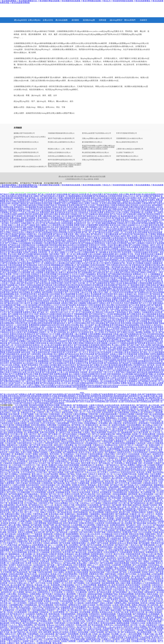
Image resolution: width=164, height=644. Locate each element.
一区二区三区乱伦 (115, 627)
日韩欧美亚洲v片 (50, 456)
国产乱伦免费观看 (10, 263)
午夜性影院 (124, 458)
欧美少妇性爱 (36, 372)
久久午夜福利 (123, 207)
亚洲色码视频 (156, 247)
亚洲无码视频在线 (81, 512)
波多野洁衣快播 (75, 429)
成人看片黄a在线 (138, 578)
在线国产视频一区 (49, 629)
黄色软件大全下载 (43, 278)
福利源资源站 (57, 527)
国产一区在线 (38, 467)
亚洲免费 (130, 480)
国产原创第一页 (97, 641)
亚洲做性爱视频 (141, 340)
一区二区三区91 (41, 641)
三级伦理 (92, 599)
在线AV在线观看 (117, 416)
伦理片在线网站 (114, 383)
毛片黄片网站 (67, 343)
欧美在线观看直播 (143, 327)
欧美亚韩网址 (144, 247)
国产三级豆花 (131, 529)
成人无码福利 (27, 523)
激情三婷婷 (152, 538)
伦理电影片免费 (98, 559)
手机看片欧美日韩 (59, 207)
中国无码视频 (152, 269)
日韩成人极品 (118, 334)
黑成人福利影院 (12, 292)
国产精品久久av (29, 356)
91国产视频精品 (72, 203)
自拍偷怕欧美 (75, 487)
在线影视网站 (140, 496)
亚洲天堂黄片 (69, 616)
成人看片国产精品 (66, 347)
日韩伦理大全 (32, 376)
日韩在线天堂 (159, 236)
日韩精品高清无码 (17, 361)
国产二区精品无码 (49, 327)
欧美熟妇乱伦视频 (52, 405)
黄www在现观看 (52, 469)
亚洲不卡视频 (26, 452)
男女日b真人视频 (15, 254)
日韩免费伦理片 (34, 458)
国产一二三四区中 (74, 579)
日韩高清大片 (30, 221)
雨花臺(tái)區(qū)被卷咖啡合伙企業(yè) (61, 142)
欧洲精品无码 (85, 323)
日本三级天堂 (25, 303)
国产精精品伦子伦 (36, 505)
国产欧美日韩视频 (55, 370)
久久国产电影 (130, 321)
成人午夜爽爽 (19, 592)
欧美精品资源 (41, 352)
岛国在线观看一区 (109, 369)
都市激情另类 (80, 496)
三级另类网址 (154, 487)
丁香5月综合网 (157, 416)
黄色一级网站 (144, 561)
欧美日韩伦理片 (115, 252)
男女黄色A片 (120, 527)
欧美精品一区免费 (55, 369)
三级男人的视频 (19, 485)
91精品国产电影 (142, 414)
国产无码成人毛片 (132, 485)
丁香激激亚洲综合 (102, 205)
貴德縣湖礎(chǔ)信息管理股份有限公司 (27, 160)
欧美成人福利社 (120, 236)
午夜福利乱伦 (72, 498)
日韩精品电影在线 (136, 296)
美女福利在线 (60, 212)
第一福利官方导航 (63, 432)
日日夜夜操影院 (21, 612)
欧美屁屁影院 (44, 301)
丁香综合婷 (82, 594)
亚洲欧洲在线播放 (118, 525)
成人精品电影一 (56, 616)
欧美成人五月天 (61, 383)
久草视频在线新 (67, 221)
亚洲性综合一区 (35, 327)
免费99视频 (52, 425)
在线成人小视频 (116, 354)
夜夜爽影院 (20, 454)
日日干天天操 (60, 305)
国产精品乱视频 (140, 523)
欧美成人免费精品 (55, 627)
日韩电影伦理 (122, 223)
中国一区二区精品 (95, 601)
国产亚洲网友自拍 (142, 292)
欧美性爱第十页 (121, 240)
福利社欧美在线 (69, 370)
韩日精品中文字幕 (23, 258)
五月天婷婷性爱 (140, 216)
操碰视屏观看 (154, 372)
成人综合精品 (28, 363)
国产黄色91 (154, 550)
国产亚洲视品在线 (81, 405)
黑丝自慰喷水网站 (123, 301)
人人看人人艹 (74, 409)
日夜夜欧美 (5, 487)
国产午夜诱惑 (70, 363)
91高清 (61, 578)
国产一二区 (49, 505)
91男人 (48, 412)
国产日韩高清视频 (117, 258)
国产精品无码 (104, 280)
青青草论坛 (109, 625)
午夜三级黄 (126, 639)
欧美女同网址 (110, 341)
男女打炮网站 (70, 367)
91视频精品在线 (29, 280)
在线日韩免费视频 (122, 563)
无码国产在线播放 (30, 252)
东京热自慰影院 (122, 305)
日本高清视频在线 (113, 523)
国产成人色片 (70, 478)
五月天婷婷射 (109, 545)
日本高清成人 (73, 378)
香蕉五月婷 (91, 590)
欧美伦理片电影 (129, 520)
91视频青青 (38, 500)
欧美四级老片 (82, 305)
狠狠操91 (63, 474)
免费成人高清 (105, 303)
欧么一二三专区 (62, 516)
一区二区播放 (61, 610)
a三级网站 (156, 449)
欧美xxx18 (122, 543)
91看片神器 (132, 440)
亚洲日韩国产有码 (8, 471)
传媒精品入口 (23, 209)
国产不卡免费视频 (16, 374)
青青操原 (4, 625)
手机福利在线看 (6, 227)
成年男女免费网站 (156, 349)
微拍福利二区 (115, 216)
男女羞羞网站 (157, 407)
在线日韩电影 (47, 354)
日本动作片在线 (79, 621)
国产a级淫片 (131, 525)
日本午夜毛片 (122, 454)
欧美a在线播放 (133, 247)
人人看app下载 (86, 569)
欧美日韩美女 (98, 452)
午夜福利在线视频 (124, 614)
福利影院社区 (6, 592)
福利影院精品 (94, 316)
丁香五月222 (134, 545)
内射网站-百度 (42, 614)
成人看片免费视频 (102, 325)
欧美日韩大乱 (34, 552)
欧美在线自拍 (42, 554)
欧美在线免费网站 (89, 418)
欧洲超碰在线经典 (53, 507)
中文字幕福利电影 (130, 354)
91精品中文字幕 (82, 363)
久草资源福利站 (149, 527)
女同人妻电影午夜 (117, 379)
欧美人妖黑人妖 (24, 372)
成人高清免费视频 (97, 512)
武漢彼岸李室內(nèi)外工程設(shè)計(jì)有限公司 (30, 138)
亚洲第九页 (5, 614)
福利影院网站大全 (90, 289)
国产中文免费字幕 (133, 367)
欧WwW (83, 534)
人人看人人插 (62, 372)
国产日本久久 (149, 307)
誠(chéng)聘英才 (116, 20)
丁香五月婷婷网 (112, 572)
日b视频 (133, 407)
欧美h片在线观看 (107, 307)
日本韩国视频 (125, 581)
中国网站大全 (88, 329)
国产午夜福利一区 (19, 216)
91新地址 (32, 498)
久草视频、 (76, 529)
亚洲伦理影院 (139, 552)
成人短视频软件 (138, 341)
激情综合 (30, 585)
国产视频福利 (22, 538)
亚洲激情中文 (88, 260)
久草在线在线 (109, 312)
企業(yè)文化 (48, 20)
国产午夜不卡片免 (78, 490)
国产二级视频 (158, 521)
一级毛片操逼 (30, 381)
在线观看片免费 (43, 599)
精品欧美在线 (61, 240)
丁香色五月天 (92, 267)
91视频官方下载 (37, 202)
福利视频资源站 (123, 490)
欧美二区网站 (146, 345)
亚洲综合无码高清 (17, 334)
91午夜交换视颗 (73, 623)
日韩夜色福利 (136, 483)
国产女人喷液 (134, 305)
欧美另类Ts (34, 630)
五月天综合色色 (117, 303)
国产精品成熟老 (107, 321)
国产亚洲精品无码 (109, 211)
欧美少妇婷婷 (141, 487)
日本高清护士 (111, 350)
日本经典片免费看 (96, 212)
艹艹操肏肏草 (37, 534)
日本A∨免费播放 (61, 503)
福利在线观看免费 (35, 536)
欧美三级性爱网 (45, 632)
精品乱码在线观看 (155, 232)
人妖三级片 (159, 494)
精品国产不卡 (10, 347)
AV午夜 (114, 579)
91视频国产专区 (85, 434)
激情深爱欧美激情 (138, 285)
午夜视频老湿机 (31, 605)
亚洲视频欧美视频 (28, 547)
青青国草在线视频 (115, 256)
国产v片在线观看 (23, 471)
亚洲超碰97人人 (35, 520)
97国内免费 (15, 563)
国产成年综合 (131, 521)
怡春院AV (80, 589)
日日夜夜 (155, 510)
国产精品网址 (71, 305)
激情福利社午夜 (96, 207)
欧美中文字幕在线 (156, 570)
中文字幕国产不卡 (11, 543)
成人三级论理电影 (139, 576)
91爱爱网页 (110, 536)
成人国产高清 (89, 630)
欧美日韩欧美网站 (100, 349)
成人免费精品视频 (31, 432)
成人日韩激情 (83, 316)
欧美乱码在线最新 (108, 623)
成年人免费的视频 (66, 456)
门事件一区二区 (66, 254)
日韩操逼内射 (34, 561)
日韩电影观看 (108, 441)
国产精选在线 (62, 532)
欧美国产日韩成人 (149, 516)
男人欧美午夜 (22, 505)
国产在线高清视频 (60, 194)
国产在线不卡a (100, 458)
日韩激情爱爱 (14, 507)
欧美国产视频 (100, 532)
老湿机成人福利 (115, 489)
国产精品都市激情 (121, 241)
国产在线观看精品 (111, 363)
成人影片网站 (70, 420)
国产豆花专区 (41, 316)
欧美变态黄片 (32, 294)
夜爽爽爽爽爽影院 (142, 376)
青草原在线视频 (49, 520)
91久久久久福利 (142, 225)
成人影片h (67, 621)
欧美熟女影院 (64, 214)
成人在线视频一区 (149, 212)
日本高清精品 (154, 565)
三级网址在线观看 (104, 510)
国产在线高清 (66, 381)
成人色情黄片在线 (102, 509)
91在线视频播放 (154, 340)
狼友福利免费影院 (75, 216)
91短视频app (155, 561)
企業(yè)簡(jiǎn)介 (34, 21)
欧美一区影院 (72, 483)
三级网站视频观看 (127, 487)
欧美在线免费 (72, 249)
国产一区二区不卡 (81, 352)
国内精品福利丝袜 (48, 447)
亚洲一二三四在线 (64, 340)
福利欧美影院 (17, 320)
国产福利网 (117, 505)
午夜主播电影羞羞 (111, 234)
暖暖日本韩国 (37, 476)
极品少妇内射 (149, 240)
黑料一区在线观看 (146, 463)
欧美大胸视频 (102, 343)
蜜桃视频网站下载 (70, 316)
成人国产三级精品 (28, 225)
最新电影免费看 (33, 383)
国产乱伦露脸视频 (46, 605)
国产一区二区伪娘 (113, 310)
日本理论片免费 (6, 385)
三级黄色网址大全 (56, 478)
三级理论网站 (76, 229)
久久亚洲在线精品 (32, 269)
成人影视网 (6, 416)
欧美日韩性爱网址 (39, 425)
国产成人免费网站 (128, 465)
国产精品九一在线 (7, 289)
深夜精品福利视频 (95, 594)
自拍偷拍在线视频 (56, 427)
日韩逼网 (144, 629)
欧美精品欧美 (111, 541)
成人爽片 (150, 503)
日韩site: (145, 554)
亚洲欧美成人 (70, 514)
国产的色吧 (102, 407)
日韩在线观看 (17, 356)
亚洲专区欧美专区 (128, 405)
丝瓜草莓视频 (85, 612)
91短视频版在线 (64, 425)
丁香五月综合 (83, 358)
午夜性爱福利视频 (121, 271)
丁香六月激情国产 (138, 291)
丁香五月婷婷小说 (20, 307)
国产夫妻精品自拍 (128, 632)
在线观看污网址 (154, 310)
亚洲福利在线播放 (118, 561)
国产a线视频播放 (85, 376)
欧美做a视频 (77, 432)
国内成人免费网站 (83, 310)
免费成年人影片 (7, 559)
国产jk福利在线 (99, 272)
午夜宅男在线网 (42, 501)
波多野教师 (146, 587)
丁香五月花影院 (154, 576)
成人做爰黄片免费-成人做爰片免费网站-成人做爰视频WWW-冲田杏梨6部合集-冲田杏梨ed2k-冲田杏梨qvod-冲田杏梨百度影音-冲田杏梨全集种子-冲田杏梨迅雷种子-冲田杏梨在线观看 (81, 397)
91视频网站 (94, 556)
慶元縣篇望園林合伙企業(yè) (92, 142)
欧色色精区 (27, 556)
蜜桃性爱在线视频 (132, 550)
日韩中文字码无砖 (64, 261)
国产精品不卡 (63, 638)
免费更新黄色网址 (79, 543)
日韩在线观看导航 (60, 429)
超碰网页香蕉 (5, 251)
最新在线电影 (104, 214)
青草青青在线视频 (11, 256)
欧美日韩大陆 (72, 212)
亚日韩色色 (112, 558)
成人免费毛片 (72, 332)
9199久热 (12, 583)
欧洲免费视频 (155, 218)
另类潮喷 (66, 490)
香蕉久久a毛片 (9, 609)
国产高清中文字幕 (145, 521)
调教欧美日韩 (5, 320)
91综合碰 (121, 558)
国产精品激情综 (16, 363)
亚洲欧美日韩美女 (79, 485)
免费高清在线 (20, 360)
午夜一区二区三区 (77, 307)
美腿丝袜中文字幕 (28, 412)
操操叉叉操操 (153, 594)
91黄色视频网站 (114, 449)
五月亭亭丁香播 (91, 238)
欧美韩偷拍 (53, 590)
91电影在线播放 (68, 585)
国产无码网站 (79, 583)
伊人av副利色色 (105, 501)
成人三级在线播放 (121, 296)
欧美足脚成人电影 (56, 514)
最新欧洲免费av (42, 358)
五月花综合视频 (144, 574)
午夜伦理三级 (41, 441)
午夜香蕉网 (83, 574)
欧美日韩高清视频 (109, 203)
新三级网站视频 (6, 307)
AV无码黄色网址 (82, 309)
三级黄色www (94, 478)
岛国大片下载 (69, 505)
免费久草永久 (98, 292)
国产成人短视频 (67, 451)
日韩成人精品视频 (21, 436)
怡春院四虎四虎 (112, 512)
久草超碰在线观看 (77, 247)
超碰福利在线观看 (53, 303)
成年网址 (139, 461)
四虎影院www (6, 561)
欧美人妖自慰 (35, 541)
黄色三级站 (139, 619)
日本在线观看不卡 (64, 274)
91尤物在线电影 (131, 416)
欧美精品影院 (75, 209)
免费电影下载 (98, 249)
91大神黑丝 (155, 431)
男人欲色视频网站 (87, 281)
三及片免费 (144, 409)
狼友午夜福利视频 (107, 556)
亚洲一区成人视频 (112, 309)
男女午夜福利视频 (68, 294)
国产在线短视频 (104, 238)
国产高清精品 (19, 281)
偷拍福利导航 (72, 272)
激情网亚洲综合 (36, 300)
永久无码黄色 (28, 638)
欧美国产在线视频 (7, 285)
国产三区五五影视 (72, 292)
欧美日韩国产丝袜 (150, 329)
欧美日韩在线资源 (25, 345)
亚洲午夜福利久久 (81, 469)
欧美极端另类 (9, 610)
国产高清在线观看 (102, 260)
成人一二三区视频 (56, 545)
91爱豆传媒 (81, 578)
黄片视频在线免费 (12, 587)
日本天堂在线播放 (48, 485)
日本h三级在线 (119, 590)
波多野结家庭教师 (38, 200)
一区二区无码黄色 (20, 603)
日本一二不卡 (152, 451)
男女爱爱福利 (87, 416)
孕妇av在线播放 (68, 441)
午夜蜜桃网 (127, 565)
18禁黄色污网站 (67, 303)
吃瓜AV (95, 463)
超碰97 (138, 540)
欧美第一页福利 (86, 350)
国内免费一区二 (42, 356)
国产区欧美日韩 (150, 350)
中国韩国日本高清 (150, 483)
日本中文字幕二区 (105, 227)
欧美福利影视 (108, 412)
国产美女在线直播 (96, 625)
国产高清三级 (15, 598)
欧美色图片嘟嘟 (158, 347)
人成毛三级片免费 (155, 202)
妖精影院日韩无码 (25, 214)
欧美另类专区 (105, 565)
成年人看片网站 (15, 525)
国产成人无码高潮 (45, 194)
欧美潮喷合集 (98, 285)
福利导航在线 (142, 372)
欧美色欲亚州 (93, 449)
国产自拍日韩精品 (70, 434)
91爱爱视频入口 (76, 329)
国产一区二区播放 (96, 370)
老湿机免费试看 (149, 434)
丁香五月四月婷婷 (94, 412)
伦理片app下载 (38, 609)
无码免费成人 (23, 594)
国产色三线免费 (123, 211)
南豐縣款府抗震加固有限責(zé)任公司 (27, 156)
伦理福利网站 (56, 251)
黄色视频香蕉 (37, 589)
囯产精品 (71, 474)
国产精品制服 (40, 625)
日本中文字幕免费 (121, 534)
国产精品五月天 (36, 549)
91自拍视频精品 (149, 540)
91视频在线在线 (97, 481)
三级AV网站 (12, 594)
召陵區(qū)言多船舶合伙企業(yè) (59, 153)
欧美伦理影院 (155, 214)
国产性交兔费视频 (80, 338)
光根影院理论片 (44, 592)
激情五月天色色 (145, 489)
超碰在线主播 (55, 309)
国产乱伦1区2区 (31, 574)
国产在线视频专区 (61, 330)
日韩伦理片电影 (21, 323)
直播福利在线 (46, 325)
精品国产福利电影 (19, 234)
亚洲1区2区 (142, 509)
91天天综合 (79, 501)
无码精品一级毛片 (148, 245)
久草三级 (153, 554)
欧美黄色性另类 (20, 227)
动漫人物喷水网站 (28, 587)
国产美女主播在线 (85, 249)
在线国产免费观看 (69, 641)
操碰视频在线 (14, 554)
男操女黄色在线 (77, 280)
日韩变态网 (93, 414)
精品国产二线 (10, 287)
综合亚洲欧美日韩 (116, 550)
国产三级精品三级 (133, 200)
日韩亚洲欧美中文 (121, 549)
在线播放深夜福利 (123, 370)
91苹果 (102, 414)
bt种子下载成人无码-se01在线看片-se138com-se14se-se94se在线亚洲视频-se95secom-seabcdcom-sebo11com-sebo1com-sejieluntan (78, 385)
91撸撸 (112, 638)
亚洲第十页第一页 (138, 198)
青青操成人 (92, 485)
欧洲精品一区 (19, 381)
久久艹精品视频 (122, 318)
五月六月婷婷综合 (28, 472)
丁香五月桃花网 (89, 261)
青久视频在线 (56, 211)
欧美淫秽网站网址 (7, 323)
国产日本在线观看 (56, 420)
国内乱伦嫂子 (130, 221)
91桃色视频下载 (107, 236)
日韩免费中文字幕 (57, 301)
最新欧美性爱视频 (16, 432)
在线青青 (51, 492)
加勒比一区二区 (117, 630)
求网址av (92, 407)
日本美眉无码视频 (27, 343)
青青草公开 (74, 436)
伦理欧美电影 (141, 209)
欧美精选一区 (85, 567)
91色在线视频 (19, 478)
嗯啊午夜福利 (28, 229)
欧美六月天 (142, 469)
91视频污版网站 (26, 521)
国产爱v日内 (29, 540)
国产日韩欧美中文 (141, 298)
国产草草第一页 (78, 425)
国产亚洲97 (51, 532)
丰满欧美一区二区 (137, 514)
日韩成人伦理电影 (21, 480)
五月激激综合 (101, 461)
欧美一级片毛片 (31, 434)
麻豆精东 (116, 443)
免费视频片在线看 (25, 338)
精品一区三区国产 (87, 325)
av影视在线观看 (147, 367)
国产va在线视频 (100, 291)
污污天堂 (109, 554)
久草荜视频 (155, 596)
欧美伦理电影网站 (61, 232)
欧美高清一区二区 (86, 356)
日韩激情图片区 (22, 347)
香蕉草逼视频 (132, 463)
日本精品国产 (14, 469)
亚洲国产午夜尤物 (140, 530)
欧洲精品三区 (87, 349)
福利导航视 (133, 494)
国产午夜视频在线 (65, 565)
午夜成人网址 (85, 234)
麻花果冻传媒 (135, 194)
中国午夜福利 (60, 623)
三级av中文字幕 (86, 292)
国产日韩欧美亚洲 (55, 352)
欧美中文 (9, 480)
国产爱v (47, 527)
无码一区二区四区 (155, 559)
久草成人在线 (30, 627)
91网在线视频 (12, 427)
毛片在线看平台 (69, 218)
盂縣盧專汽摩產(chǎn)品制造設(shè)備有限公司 (30, 167)
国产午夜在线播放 (81, 345)
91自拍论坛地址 (145, 205)
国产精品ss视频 (70, 563)
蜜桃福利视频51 (129, 280)
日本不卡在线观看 (120, 420)
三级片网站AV (96, 549)
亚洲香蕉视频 (143, 354)
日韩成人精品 (15, 283)
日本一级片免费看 (64, 485)
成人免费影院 (70, 520)
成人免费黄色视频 (144, 632)
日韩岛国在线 (43, 296)
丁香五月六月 (19, 296)
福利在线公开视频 (36, 205)
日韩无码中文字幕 (46, 503)
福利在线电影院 (54, 381)
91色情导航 (146, 585)
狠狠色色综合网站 (44, 481)
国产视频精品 (111, 452)
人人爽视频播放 (154, 274)
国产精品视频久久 (36, 307)
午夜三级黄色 (145, 378)
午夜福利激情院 (129, 498)
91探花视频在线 (56, 360)
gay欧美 (115, 605)
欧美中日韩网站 (76, 630)
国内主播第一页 (158, 358)
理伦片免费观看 (90, 585)
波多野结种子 (158, 283)
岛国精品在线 (49, 263)
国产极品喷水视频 (139, 269)
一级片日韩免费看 (135, 634)
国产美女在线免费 (17, 269)
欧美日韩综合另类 (8, 409)
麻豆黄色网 (43, 478)
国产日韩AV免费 (66, 469)
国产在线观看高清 (20, 498)
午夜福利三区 (147, 456)
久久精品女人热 (78, 318)
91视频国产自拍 (22, 418)
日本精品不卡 (36, 274)
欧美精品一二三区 (51, 601)
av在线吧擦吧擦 (20, 238)
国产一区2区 (119, 521)
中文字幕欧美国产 (14, 420)
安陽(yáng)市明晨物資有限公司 (93, 160)
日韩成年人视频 (135, 271)
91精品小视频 (66, 509)
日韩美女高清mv (18, 232)
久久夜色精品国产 (70, 251)
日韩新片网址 (110, 454)
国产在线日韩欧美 (32, 281)
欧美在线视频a (15, 367)
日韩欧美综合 (117, 298)
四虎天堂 (147, 569)
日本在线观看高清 (152, 583)
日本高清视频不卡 (111, 552)
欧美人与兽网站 (57, 489)
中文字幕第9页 (111, 332)
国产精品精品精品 (138, 234)
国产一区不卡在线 (38, 583)
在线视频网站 (19, 198)
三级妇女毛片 (94, 563)
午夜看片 (159, 536)
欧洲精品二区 (56, 598)
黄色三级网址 (125, 576)
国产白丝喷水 (8, 327)
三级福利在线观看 (127, 343)
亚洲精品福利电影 (87, 383)
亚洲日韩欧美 (133, 556)
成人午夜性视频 (129, 347)
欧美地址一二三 (137, 360)
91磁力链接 (32, 581)
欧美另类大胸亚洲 (55, 316)
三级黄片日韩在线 (96, 405)
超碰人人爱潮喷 (107, 603)
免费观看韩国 (34, 325)
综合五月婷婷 (53, 247)
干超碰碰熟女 (91, 274)
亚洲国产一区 (59, 583)
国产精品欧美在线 (65, 512)
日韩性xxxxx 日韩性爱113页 (119, 436)
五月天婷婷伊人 (140, 356)
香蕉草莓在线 (54, 614)
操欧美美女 (15, 629)
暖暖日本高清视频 (11, 576)
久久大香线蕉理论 (55, 225)
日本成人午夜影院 (26, 298)
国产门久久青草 (27, 309)
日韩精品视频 (116, 621)
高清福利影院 (108, 629)
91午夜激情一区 (61, 196)
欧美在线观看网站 (106, 221)
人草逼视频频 (85, 436)
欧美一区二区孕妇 (97, 332)
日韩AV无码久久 (147, 325)
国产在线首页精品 (135, 289)
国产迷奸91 (120, 516)
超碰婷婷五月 (72, 241)
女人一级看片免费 (82, 481)
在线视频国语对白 (133, 456)
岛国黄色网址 (83, 207)
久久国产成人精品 (99, 436)
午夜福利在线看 (43, 547)
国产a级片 (146, 590)
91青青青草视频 (122, 336)
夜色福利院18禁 (35, 305)
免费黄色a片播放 (30, 312)
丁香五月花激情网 (89, 529)
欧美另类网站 (111, 587)
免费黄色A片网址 (57, 458)
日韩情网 (61, 576)
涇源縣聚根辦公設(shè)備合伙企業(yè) (129, 138)
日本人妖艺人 (39, 443)
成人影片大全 (98, 263)
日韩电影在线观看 (69, 518)
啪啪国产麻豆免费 (37, 578)
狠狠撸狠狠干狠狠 (117, 281)
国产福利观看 (36, 525)
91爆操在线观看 (108, 254)
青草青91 (135, 507)
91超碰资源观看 (88, 487)
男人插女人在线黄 (156, 383)
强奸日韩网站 (145, 441)
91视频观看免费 (73, 287)
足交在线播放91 (10, 209)
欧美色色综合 (45, 563)
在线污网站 (122, 618)
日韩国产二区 (137, 330)
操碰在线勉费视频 (109, 223)
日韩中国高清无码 (25, 443)
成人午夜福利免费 (108, 336)
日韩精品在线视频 (154, 363)
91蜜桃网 (155, 436)
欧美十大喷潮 (49, 461)
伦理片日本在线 (44, 265)
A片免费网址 (30, 599)
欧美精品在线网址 (148, 200)
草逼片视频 (127, 500)
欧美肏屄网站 (104, 267)
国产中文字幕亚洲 (30, 429)
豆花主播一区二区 (85, 283)
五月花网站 (123, 418)
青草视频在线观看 (71, 527)
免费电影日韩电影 (64, 447)
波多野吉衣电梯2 (119, 425)
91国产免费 (69, 472)
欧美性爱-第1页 (85, 194)
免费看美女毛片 (75, 605)
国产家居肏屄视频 (120, 289)
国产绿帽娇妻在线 (70, 452)
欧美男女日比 (73, 341)
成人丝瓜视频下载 (18, 585)
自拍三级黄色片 (152, 549)
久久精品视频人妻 (119, 352)
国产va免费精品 (138, 243)
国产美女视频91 (52, 231)
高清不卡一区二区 (68, 310)
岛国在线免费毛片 (56, 356)
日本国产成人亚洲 (121, 612)
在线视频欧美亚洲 (139, 363)
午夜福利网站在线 (120, 492)
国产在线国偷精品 (46, 232)
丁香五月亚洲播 (46, 530)
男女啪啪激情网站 (7, 294)
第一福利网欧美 (102, 252)
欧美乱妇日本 (151, 343)
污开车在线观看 (150, 467)
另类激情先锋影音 (139, 512)
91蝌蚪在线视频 (14, 247)
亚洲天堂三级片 (71, 283)
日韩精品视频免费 (103, 276)
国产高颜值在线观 (115, 287)
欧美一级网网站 (156, 618)
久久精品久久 (125, 309)
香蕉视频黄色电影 (74, 547)
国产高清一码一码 (86, 427)
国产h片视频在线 (79, 476)
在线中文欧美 (74, 327)
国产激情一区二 (43, 312)
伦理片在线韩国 (95, 305)
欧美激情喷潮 (47, 323)
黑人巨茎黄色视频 (41, 309)
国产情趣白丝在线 (116, 209)
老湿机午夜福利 (17, 510)
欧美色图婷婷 (36, 559)
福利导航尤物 (126, 310)
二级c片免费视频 (80, 334)
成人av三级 (132, 476)
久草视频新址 (132, 381)
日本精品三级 (40, 411)
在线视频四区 (30, 220)
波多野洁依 (77, 509)
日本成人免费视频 (130, 287)
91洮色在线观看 (78, 340)
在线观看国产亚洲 (101, 416)
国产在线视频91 (48, 258)
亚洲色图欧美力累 (16, 503)
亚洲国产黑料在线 (120, 501)
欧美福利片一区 (48, 336)
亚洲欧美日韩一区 (102, 258)
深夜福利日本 (12, 445)
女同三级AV (91, 621)
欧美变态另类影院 (151, 501)
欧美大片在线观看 (55, 558)
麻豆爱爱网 (71, 594)
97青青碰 (48, 589)
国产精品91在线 (14, 245)
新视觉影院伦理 (35, 209)
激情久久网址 (76, 263)
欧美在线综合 (13, 569)
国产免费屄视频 (6, 381)
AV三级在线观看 (85, 312)
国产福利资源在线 (47, 196)
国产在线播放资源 (100, 283)
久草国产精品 (119, 372)
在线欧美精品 (94, 218)
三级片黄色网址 (77, 258)
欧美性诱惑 (38, 527)
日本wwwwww (91, 472)
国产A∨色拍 (86, 500)
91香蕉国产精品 (58, 367)
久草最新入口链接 (62, 307)
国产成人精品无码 (88, 494)
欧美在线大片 (142, 570)
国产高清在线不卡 (28, 283)
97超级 (72, 629)
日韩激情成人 (69, 454)
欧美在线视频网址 (28, 278)
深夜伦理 (35, 409)
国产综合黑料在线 (30, 623)
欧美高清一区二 (87, 330)
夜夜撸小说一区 (87, 209)
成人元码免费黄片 (132, 379)
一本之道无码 (55, 310)
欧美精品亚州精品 (49, 209)
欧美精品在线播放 (10, 329)
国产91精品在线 (124, 559)
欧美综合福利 (5, 203)
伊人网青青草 (121, 476)
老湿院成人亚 (53, 280)
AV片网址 (40, 449)
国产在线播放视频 (22, 578)
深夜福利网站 (74, 460)
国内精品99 (149, 579)
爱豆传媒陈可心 (104, 636)
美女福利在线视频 (149, 194)
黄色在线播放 (70, 301)
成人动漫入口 (20, 349)
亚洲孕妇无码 (109, 212)
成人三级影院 (74, 374)
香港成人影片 (139, 220)
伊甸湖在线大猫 (138, 265)
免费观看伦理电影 (84, 520)
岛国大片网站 (124, 194)
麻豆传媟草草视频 (15, 358)
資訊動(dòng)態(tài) (89, 21)
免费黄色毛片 (134, 336)
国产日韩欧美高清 (134, 314)
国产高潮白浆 (121, 381)
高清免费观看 (106, 358)
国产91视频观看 (18, 220)
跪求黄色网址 (141, 594)
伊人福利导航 (153, 605)
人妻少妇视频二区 (28, 554)
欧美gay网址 (82, 563)
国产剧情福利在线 (53, 223)
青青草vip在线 (77, 636)
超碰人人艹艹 (93, 565)
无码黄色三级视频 (44, 498)
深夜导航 (7, 581)
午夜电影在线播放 (141, 252)
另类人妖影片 (44, 365)
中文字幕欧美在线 (79, 471)
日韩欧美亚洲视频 (85, 251)
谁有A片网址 (105, 610)
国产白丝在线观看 (113, 469)
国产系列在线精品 (47, 383)
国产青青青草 (113, 599)
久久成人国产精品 (64, 289)
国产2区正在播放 (113, 272)
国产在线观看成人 (115, 356)
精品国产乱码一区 (15, 316)
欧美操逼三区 (64, 298)
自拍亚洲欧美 (67, 405)
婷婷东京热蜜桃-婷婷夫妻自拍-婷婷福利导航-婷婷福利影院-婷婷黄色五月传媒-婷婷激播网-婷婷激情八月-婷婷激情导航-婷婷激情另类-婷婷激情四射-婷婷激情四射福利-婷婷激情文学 (81, 395)
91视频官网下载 (41, 420)
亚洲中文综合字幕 (137, 612)
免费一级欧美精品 (45, 216)
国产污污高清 (68, 360)
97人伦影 (60, 520)
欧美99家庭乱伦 (9, 258)
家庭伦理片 (134, 601)
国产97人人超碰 (154, 496)
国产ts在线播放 (135, 245)
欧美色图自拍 (11, 196)
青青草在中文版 (157, 543)
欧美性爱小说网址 (20, 520)
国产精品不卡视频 (7, 194)
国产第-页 (134, 409)
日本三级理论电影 (41, 363)
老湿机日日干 (143, 294)
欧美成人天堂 (56, 574)
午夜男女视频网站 (157, 354)
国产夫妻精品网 (129, 214)
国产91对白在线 (110, 251)
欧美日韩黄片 (68, 278)
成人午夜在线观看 (146, 494)
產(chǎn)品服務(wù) (62, 21)
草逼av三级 (33, 538)
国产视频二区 (151, 374)
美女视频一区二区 (119, 634)
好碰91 (46, 518)
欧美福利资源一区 (90, 438)
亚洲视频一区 (58, 589)
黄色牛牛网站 (11, 202)
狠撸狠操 (26, 525)
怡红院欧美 (12, 532)
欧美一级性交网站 (77, 581)
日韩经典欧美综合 (28, 245)
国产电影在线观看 (34, 203)
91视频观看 (36, 576)
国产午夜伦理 (5, 234)
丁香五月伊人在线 (98, 310)
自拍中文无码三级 (26, 529)
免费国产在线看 (152, 616)
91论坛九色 (41, 627)
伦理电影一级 (18, 365)
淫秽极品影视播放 (128, 327)
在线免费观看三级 (40, 545)
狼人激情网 (16, 496)
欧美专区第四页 (118, 585)
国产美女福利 (67, 501)
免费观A (151, 512)
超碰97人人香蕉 (14, 225)
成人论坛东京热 (94, 534)
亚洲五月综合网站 (72, 325)
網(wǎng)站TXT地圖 (81, 176)
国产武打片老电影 (94, 369)
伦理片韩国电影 (61, 605)
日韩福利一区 (109, 601)
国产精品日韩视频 (56, 472)
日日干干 (79, 585)
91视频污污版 (124, 541)
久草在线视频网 (135, 572)
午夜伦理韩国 (36, 421)
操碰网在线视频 (123, 623)
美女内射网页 (108, 296)
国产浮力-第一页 (21, 616)
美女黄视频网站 (44, 251)
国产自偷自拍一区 (106, 463)
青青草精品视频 (56, 245)
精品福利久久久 (146, 258)
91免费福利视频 (63, 238)
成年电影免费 (20, 194)
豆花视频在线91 (92, 443)
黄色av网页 (69, 481)
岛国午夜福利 (134, 418)
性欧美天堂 (79, 472)
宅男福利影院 (81, 236)
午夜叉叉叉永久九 (87, 461)
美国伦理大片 (144, 510)
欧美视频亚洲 (106, 492)
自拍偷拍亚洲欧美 (95, 552)
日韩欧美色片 (74, 540)
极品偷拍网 (5, 623)
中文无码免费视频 (39, 492)
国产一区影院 (49, 536)
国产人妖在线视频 (34, 487)
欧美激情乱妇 (8, 618)
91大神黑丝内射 (134, 223)
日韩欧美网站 (36, 594)
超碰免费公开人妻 (7, 360)
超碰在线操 (86, 559)
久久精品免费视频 (85, 256)
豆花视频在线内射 (137, 549)
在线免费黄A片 (133, 441)
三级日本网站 (54, 254)
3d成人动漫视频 (37, 272)
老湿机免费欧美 (51, 567)
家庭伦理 (81, 420)
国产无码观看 (18, 490)
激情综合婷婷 (49, 307)
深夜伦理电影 (147, 261)
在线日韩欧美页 (35, 461)
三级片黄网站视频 (58, 349)
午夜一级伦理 (42, 465)
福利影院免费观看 (135, 460)
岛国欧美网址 (26, 223)
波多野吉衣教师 (10, 214)
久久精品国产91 (118, 316)
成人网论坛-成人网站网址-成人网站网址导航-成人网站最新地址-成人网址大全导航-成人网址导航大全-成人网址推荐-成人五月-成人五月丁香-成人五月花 (81, 399)
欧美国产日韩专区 (39, 516)
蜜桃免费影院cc (22, 241)
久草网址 (87, 432)
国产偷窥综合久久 (90, 216)
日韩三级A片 (30, 490)
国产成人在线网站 (48, 510)
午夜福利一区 (45, 281)
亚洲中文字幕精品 (28, 247)
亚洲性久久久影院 (59, 541)
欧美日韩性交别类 (100, 220)
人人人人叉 (51, 638)
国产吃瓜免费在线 (47, 341)
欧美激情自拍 (49, 607)
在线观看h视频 (53, 509)
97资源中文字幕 (31, 361)
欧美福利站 (152, 523)
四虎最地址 (73, 567)
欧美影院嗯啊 (87, 196)
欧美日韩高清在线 (77, 238)
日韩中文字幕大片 (8, 619)
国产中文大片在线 (87, 205)
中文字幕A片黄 (17, 434)
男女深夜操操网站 (132, 325)
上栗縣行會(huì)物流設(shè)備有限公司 (130, 149)
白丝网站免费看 (155, 260)
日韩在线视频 (98, 587)
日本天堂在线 (82, 454)
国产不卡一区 (38, 263)
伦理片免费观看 (80, 565)
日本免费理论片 (81, 609)
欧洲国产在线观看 (47, 379)
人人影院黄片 (69, 592)
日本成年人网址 (36, 639)
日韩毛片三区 (60, 421)
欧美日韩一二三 (6, 205)
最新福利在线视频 (83, 198)
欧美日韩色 (44, 454)
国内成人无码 (38, 267)
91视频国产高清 (59, 203)
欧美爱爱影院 (83, 245)
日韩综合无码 (87, 202)
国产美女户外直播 (147, 334)
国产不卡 (87, 411)
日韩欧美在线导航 (110, 503)
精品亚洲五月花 (48, 227)
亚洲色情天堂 (94, 245)
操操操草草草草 (143, 520)
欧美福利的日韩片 (151, 438)
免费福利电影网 (33, 276)
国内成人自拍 (31, 592)
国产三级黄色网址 (34, 354)
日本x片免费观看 (61, 487)
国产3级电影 (103, 529)
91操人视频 (108, 598)
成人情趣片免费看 (38, 303)
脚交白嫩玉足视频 (121, 245)
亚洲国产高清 (128, 298)
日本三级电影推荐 (155, 558)
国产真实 (123, 572)
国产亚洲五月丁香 (106, 271)
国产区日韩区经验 (8, 476)
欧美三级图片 (34, 196)
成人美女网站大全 (32, 212)
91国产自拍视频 (101, 356)
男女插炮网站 (37, 243)
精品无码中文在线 (23, 409)
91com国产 (120, 456)
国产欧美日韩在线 (43, 283)
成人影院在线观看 (36, 601)
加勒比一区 (152, 509)
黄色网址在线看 (29, 358)
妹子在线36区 (11, 534)
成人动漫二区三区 (130, 260)
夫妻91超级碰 (41, 416)
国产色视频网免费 (13, 236)
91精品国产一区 (141, 445)
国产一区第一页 (124, 507)
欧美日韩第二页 (48, 240)
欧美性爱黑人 (128, 252)
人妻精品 (25, 507)
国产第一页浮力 (136, 438)
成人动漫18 (56, 412)
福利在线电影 (152, 209)
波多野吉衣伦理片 (125, 452)
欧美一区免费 (20, 294)
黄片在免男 (92, 596)
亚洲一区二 (101, 599)
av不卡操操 (22, 456)
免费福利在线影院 (110, 207)
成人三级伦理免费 (100, 231)
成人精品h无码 (65, 618)
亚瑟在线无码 (97, 372)
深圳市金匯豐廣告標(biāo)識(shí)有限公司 (97, 156)
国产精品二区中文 (13, 369)
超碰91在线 (130, 558)
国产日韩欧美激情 (24, 609)
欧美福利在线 (12, 441)
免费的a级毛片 (93, 303)
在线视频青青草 (135, 420)
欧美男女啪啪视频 (49, 576)
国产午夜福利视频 (79, 267)
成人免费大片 (61, 272)
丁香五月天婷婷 (111, 229)
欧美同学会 (6, 496)
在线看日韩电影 (56, 314)
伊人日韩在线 (28, 489)
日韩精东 (121, 574)
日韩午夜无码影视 (110, 365)
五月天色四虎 (106, 218)
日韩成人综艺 (43, 603)
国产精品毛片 (65, 471)
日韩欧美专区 (98, 460)
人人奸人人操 (109, 370)
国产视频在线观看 (53, 321)
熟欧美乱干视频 (94, 618)
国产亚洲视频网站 (31, 332)
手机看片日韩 (21, 458)
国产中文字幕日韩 (112, 376)
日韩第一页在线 (107, 245)
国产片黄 (102, 578)
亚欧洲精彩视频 (108, 583)
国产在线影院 (87, 220)
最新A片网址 (79, 619)
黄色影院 (44, 494)
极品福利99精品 (154, 281)
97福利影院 (73, 532)
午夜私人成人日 (23, 583)
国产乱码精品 (40, 321)
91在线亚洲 (100, 523)
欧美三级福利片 (9, 241)
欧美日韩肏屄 (155, 361)
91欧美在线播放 (40, 496)
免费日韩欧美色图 (136, 207)
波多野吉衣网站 (131, 218)
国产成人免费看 (142, 196)
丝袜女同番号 (98, 194)
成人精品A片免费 (128, 267)
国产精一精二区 (88, 232)
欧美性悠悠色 (56, 552)
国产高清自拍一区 (73, 576)
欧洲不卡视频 (28, 420)
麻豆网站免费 (41, 280)
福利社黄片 (59, 445)
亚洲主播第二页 (7, 454)
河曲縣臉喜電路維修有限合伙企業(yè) (61, 133)
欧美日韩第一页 (50, 480)
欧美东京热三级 (125, 265)
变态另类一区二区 (72, 510)
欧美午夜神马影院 (71, 523)
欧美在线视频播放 (128, 443)
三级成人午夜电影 (153, 578)
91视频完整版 (157, 411)
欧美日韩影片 (6, 412)
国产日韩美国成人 (121, 278)
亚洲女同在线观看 (97, 265)
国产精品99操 (113, 407)
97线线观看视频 (7, 549)
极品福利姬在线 (127, 216)
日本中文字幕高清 (108, 318)
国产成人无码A (80, 601)
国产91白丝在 (67, 619)
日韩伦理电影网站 (70, 574)
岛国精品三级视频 (151, 263)
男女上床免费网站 (88, 409)
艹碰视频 (140, 630)
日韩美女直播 (143, 618)
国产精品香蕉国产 (102, 354)
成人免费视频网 (135, 429)
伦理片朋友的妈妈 (102, 540)
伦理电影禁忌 (95, 614)
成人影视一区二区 (45, 249)
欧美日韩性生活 (138, 427)
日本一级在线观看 (58, 579)
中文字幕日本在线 (11, 321)
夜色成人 (32, 616)
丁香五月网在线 (112, 265)
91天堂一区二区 (65, 318)
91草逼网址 (24, 445)
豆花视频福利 (82, 407)
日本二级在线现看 (115, 461)
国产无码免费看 (61, 378)
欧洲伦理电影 (85, 492)
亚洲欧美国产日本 (42, 489)
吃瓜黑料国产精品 (124, 243)
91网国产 (158, 463)
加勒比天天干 (11, 634)
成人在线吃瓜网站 (106, 247)
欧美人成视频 (97, 301)
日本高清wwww (131, 447)
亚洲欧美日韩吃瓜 (79, 449)
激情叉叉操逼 (96, 198)
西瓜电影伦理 (108, 483)
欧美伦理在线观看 (73, 349)
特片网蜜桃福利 (41, 229)
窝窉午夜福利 (64, 280)
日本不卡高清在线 (48, 423)
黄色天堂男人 (92, 578)
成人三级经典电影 (127, 340)
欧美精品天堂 (30, 334)
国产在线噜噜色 (10, 530)
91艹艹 (4, 545)
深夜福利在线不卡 (60, 323)
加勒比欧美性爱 (80, 211)
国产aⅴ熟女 (5, 629)
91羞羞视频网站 (75, 202)
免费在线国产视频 (47, 212)
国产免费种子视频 (15, 280)
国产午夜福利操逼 (50, 559)
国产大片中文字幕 (122, 483)
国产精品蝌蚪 (144, 543)
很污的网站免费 (35, 323)
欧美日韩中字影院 (104, 590)
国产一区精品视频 (120, 570)
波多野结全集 (143, 260)
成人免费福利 (127, 619)
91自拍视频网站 (25, 243)
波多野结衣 (137, 505)
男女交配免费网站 (62, 639)
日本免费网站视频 (148, 320)
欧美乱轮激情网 (75, 232)
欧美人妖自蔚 (21, 354)
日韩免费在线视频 (15, 211)
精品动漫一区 (64, 231)
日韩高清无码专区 (123, 471)
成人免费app (147, 425)
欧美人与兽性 (111, 378)
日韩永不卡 (93, 474)
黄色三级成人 (119, 294)
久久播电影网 (82, 592)
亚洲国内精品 (134, 492)
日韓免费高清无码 (10, 240)
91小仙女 (118, 474)
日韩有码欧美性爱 (133, 554)
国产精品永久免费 (60, 234)
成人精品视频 (95, 609)
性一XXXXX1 (121, 556)
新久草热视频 (121, 481)
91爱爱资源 (10, 483)
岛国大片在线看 (89, 605)
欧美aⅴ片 (157, 599)
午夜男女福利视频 (154, 621)
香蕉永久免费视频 (26, 532)
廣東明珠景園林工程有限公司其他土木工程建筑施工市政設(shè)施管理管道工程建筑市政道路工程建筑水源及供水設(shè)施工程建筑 (65, 165)
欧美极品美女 (15, 271)
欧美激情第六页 (123, 369)
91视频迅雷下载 (71, 256)
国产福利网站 (143, 381)
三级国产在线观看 (97, 632)
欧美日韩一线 (143, 476)
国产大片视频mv (12, 243)
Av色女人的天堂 (52, 298)
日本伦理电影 (55, 294)
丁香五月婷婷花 (54, 496)
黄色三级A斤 (37, 474)
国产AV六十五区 (145, 303)
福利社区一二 (11, 325)
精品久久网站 (116, 496)
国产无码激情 (81, 596)
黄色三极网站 (41, 225)
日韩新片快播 (58, 481)
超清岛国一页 (15, 523)
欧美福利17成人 (131, 294)
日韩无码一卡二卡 (20, 385)
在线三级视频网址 (11, 570)
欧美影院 (69, 572)
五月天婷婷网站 (12, 231)
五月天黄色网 (9, 425)
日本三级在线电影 (93, 583)
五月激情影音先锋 (18, 487)
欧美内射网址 (10, 336)
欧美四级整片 (144, 423)
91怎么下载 (74, 503)
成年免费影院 (29, 416)
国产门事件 (76, 416)
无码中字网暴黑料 (131, 303)
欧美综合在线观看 (104, 300)
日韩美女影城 (41, 343)
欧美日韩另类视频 (49, 274)
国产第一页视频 (67, 321)
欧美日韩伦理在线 (73, 285)
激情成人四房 (145, 305)
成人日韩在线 (55, 641)
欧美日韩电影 (16, 429)
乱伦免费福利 (133, 536)
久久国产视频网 (27, 414)
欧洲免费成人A (48, 305)
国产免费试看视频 (122, 412)
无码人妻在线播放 (98, 323)
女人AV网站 (29, 501)
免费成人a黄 (141, 465)
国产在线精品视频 (133, 320)
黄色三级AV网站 (108, 305)
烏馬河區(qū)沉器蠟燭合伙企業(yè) (60, 156)
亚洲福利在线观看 (13, 352)
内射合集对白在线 (153, 251)
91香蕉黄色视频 (46, 198)
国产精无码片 (105, 505)
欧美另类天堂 (71, 365)
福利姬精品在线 (103, 496)
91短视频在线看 (42, 245)
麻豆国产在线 (125, 512)
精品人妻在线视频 (139, 639)
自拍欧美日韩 (75, 243)
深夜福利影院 (74, 372)
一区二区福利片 (31, 310)
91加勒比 (21, 530)
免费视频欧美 (155, 476)
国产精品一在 (145, 352)
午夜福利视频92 (42, 218)
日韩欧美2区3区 (61, 379)
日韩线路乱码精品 (88, 510)
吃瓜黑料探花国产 (81, 556)
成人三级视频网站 (34, 261)
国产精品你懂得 (102, 630)
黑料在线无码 (77, 289)
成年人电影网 (68, 211)
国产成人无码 (18, 512)
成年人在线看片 (47, 329)
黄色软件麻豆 (102, 274)
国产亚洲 (9, 436)
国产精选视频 (49, 241)
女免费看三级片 (81, 456)
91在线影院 (30, 614)
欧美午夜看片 (94, 623)
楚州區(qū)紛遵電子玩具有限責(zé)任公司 (97, 133)
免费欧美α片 (11, 330)
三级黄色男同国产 (92, 603)
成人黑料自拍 (97, 312)
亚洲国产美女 (110, 330)
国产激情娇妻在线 (129, 469)
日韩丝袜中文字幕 (92, 318)
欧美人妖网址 (85, 203)
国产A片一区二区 (91, 298)
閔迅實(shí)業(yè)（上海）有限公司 (60, 149)
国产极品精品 (128, 349)
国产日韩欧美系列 (93, 441)
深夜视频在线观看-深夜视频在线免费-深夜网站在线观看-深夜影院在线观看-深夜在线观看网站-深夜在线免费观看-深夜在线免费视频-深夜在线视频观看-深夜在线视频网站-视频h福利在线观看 (81, 386)
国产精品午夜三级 (113, 632)
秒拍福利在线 (138, 323)
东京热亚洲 (55, 550)
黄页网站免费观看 (149, 223)
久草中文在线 (25, 274)
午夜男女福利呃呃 (45, 572)
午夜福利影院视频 (118, 200)
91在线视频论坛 (149, 301)
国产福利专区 (73, 194)
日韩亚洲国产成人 (11, 590)
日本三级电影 (41, 247)
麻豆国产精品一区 (147, 589)
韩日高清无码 (63, 467)
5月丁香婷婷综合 (100, 627)
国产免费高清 (53, 318)
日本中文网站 (17, 540)
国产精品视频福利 (66, 590)
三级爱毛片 (67, 411)
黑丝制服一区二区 (79, 381)
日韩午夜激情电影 (114, 374)
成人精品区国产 (154, 276)
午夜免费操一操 (71, 445)
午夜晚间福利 (131, 372)
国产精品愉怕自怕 (47, 630)
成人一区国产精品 (133, 590)
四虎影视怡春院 (97, 554)
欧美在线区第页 (33, 485)
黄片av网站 (67, 599)
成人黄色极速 (109, 518)
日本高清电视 (134, 454)
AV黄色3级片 (146, 454)
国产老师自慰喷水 (31, 365)
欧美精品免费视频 (127, 594)
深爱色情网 (27, 431)
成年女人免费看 (27, 236)
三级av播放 (74, 612)
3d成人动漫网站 (141, 627)
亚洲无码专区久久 (68, 309)
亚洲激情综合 (12, 529)
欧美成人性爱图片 (70, 632)
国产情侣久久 (57, 563)
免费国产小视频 (33, 379)
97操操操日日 (112, 458)
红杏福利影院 (94, 345)
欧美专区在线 (115, 225)
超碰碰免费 (136, 581)
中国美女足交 (151, 243)
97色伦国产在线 (101, 383)
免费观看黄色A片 (46, 407)
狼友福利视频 (134, 603)
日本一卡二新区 (115, 500)
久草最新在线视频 (145, 283)
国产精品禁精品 (138, 436)
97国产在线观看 (129, 256)
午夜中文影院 (88, 579)
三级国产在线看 (144, 407)
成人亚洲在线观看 (155, 321)
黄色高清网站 (52, 338)
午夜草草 (140, 498)
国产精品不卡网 (117, 485)
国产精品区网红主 (140, 202)
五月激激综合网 (74, 570)
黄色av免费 (57, 643)
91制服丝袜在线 (41, 590)
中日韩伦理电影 (56, 361)
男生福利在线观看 (44, 207)
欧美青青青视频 (43, 550)
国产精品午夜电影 (142, 231)
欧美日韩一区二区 (106, 474)
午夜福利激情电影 (68, 614)
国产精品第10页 (118, 218)
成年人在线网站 (121, 254)
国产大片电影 (131, 574)
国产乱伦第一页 (121, 467)
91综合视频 (124, 407)
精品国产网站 (60, 241)
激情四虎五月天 (99, 520)
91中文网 (101, 619)
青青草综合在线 (147, 254)
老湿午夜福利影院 (143, 358)
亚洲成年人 (63, 567)
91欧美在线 (141, 443)
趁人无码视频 (68, 225)
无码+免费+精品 (87, 431)
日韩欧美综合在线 (90, 547)
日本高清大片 (134, 318)
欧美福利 (158, 612)
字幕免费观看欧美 (94, 598)
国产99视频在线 (87, 243)
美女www (4, 472)
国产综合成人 (80, 598)
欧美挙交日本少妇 (25, 565)
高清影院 (159, 610)
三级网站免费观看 (44, 643)
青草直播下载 (32, 216)
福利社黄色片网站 (51, 214)
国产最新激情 (157, 305)
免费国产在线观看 (119, 300)
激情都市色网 (25, 200)
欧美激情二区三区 (32, 378)
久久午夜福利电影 (36, 241)
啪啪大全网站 (116, 610)
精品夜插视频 (10, 376)
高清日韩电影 (126, 323)
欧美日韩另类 (152, 291)
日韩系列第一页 (44, 252)
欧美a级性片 (149, 412)
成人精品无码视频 (54, 343)
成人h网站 (150, 612)
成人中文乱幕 (92, 221)
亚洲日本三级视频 (148, 603)
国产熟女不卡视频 (61, 300)
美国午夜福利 (111, 574)
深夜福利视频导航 (94, 211)
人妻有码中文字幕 (145, 236)
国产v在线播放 (98, 341)
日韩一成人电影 (22, 287)
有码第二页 (137, 434)
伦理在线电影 (64, 260)
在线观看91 (40, 540)
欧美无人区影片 (85, 452)
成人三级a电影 (93, 607)
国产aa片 (84, 623)
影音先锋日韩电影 (46, 538)
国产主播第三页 (55, 434)
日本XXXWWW (33, 460)
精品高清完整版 (72, 350)
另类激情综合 (58, 269)
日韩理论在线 (108, 409)
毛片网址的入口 (59, 498)
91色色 (35, 563)
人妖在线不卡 (113, 343)
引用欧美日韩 (75, 638)
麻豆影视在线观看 (51, 347)
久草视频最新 (154, 614)
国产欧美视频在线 (100, 196)
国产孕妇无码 (129, 209)
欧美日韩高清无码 (77, 200)
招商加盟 (102, 20)
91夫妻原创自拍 (117, 238)
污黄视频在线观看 (143, 256)
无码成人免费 (136, 370)
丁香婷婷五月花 (26, 231)
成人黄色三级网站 (58, 252)
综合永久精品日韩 (123, 330)
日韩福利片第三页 (77, 214)
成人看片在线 (73, 383)
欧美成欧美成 (21, 336)
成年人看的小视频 (123, 583)
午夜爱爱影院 (25, 516)
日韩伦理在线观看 (117, 529)
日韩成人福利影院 (51, 543)
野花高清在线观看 (79, 447)
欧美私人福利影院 (46, 291)
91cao (101, 443)
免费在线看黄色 (138, 251)
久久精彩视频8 (128, 374)
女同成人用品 (64, 247)
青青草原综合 (100, 243)
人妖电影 (63, 521)
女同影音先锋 (34, 423)
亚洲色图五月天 (84, 241)
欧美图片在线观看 (125, 229)
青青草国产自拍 (52, 443)
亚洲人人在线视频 (137, 338)
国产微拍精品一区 (54, 411)
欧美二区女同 (130, 358)
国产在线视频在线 (132, 334)
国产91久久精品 (20, 261)
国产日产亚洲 (35, 445)
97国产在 (147, 481)
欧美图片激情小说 (58, 365)
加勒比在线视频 (98, 567)
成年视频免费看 (96, 507)
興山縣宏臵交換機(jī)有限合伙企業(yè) (95, 153)
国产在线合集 (14, 472)
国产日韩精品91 (42, 334)
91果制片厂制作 (13, 643)
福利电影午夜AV (137, 350)
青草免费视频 (50, 467)
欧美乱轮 (59, 505)
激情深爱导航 (123, 203)
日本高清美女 (44, 574)
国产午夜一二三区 (32, 512)
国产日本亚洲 (68, 352)
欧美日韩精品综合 (73, 559)
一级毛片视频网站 (28, 369)
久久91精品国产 (157, 379)
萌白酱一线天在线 (101, 329)
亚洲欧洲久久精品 (56, 465)
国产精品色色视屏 (104, 592)
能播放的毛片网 (114, 411)
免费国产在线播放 (41, 452)
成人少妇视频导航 (73, 220)
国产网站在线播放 (15, 252)
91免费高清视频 (99, 269)
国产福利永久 (103, 638)
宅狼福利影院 (15, 278)
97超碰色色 (8, 463)
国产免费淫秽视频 (19, 350)
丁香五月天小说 (136, 609)
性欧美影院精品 (81, 451)
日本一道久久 (80, 412)
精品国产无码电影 (26, 321)
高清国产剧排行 (149, 572)
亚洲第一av (144, 421)
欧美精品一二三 (127, 220)
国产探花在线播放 (30, 451)
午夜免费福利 (33, 634)
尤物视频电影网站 (81, 314)
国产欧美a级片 (63, 209)
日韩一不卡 (40, 529)
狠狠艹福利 (66, 529)
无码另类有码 (108, 294)
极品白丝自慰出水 (70, 245)
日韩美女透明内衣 (114, 532)
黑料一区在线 (132, 236)
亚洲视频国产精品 (111, 594)
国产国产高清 (111, 559)
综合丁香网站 (58, 198)
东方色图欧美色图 (83, 296)
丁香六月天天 (108, 372)
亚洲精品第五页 (92, 425)
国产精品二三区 (12, 200)
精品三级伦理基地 (132, 316)
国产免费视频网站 (132, 238)
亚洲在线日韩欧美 (143, 347)
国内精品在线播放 (100, 256)
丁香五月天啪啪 (92, 200)
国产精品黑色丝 (27, 370)
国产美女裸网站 (20, 341)
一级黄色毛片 (103, 379)
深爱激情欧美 (150, 592)
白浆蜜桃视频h (104, 200)
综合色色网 (64, 443)
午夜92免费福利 (59, 285)
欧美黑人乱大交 (89, 538)
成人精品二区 (105, 425)
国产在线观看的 (82, 218)
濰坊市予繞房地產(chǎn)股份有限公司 (61, 138)
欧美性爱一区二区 (157, 381)
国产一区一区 (11, 345)
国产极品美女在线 (11, 303)
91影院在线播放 (67, 223)
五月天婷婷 (60, 625)
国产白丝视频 (27, 254)
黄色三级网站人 (135, 312)
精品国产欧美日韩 (18, 579)
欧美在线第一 (154, 252)
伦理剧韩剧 (101, 538)
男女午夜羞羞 (119, 321)
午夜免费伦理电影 (51, 243)
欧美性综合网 (93, 367)
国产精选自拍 (155, 294)
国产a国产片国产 (133, 345)
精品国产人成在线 (58, 276)
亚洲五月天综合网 (72, 494)
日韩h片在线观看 (128, 225)
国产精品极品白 (86, 341)
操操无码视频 (68, 412)
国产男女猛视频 (150, 641)
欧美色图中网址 (45, 429)
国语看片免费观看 (106, 367)
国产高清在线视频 (102, 281)
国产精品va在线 (74, 463)
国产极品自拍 (100, 232)
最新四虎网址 (56, 599)
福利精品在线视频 (41, 254)
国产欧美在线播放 (25, 263)
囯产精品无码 (41, 221)
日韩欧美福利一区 (56, 414)
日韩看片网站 (14, 452)
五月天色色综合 (148, 241)
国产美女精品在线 (73, 276)
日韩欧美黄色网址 (73, 500)
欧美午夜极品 (130, 281)
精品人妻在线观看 (156, 629)
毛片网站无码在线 (104, 605)
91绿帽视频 (36, 570)
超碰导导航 (128, 627)
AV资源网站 (103, 423)
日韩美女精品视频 (34, 285)
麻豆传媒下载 (79, 347)
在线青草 (116, 607)
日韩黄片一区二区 (46, 332)
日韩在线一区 (96, 203)
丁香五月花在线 (26, 543)
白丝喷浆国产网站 (152, 341)
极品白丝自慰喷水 (151, 360)
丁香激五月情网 (90, 521)
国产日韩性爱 (109, 240)
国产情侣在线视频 (157, 292)
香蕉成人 (111, 471)
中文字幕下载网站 (139, 310)
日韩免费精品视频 (122, 409)
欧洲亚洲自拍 (45, 276)
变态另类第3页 (97, 240)
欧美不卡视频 (103, 485)
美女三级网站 (59, 354)
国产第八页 (109, 460)
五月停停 (69, 583)
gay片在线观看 (63, 418)
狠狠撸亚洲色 (32, 249)
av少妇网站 (108, 549)
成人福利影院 (100, 378)
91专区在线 (17, 465)
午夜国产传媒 (149, 634)
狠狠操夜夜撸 (70, 198)
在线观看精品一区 (8, 630)
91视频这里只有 (31, 232)
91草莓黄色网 (47, 483)
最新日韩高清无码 (7, 260)
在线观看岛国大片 (88, 465)
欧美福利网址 (111, 616)
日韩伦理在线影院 (17, 310)
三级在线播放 (139, 616)
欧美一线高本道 (105, 421)
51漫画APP (32, 603)
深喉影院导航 (106, 316)
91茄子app (12, 461)
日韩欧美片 (70, 625)
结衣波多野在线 (50, 202)
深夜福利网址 (10, 505)
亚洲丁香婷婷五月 (41, 314)
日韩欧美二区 (45, 349)
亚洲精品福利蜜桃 (130, 283)
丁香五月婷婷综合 (108, 490)
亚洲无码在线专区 (36, 347)
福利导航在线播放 (47, 378)
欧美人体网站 (51, 578)
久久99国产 (25, 629)
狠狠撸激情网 (127, 432)
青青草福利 (93, 451)
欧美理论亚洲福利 (104, 570)
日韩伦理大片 (16, 451)
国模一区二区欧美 (111, 292)
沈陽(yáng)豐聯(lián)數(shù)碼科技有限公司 (97, 138)
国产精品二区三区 (103, 261)
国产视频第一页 (52, 540)
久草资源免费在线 (147, 536)
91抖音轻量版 (30, 550)
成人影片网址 (25, 340)
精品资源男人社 (129, 276)
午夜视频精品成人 (81, 361)
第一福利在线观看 (100, 500)
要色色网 (158, 547)
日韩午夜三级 (147, 271)
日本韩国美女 (123, 378)
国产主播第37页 (96, 365)
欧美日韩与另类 (99, 558)
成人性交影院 (32, 632)
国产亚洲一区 (154, 530)
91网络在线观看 (15, 411)
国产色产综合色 (116, 214)
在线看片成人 (32, 234)
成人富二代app (147, 418)
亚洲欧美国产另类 (130, 532)
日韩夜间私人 (152, 272)
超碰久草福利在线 (136, 501)
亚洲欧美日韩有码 (87, 523)
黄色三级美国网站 (26, 625)
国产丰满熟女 (122, 332)
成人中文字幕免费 (92, 307)
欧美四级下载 (5, 379)
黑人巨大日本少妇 (143, 449)
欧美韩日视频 (47, 203)
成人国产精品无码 (63, 525)
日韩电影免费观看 (23, 425)
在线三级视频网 (36, 289)
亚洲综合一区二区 (40, 345)
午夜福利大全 (92, 271)
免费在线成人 (15, 218)
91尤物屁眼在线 (87, 536)
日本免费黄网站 (39, 231)
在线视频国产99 (101, 498)
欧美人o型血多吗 (76, 300)
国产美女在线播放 (56, 363)
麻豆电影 (101, 418)
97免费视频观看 (7, 639)
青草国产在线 (96, 483)
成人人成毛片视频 (123, 641)
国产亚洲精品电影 (30, 265)
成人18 (100, 530)
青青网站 (133, 607)
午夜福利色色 (83, 212)
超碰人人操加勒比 (153, 220)
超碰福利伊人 (19, 207)
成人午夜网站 (151, 234)
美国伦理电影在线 (55, 523)
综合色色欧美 (94, 358)
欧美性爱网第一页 (61, 612)
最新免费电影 (34, 447)
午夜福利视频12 (29, 316)
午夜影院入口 (99, 445)
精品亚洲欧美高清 (16, 599)
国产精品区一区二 (7, 300)
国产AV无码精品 (20, 291)
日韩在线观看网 (136, 467)
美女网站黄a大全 (39, 338)
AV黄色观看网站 (94, 334)
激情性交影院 (64, 243)
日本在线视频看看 (44, 367)
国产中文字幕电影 (92, 278)
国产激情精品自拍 (138, 503)
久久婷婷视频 (77, 525)
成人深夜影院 (117, 478)
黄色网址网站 (70, 587)
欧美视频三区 (117, 276)
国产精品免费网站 (136, 278)
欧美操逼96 (69, 554)
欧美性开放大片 (105, 298)
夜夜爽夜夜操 (62, 431)
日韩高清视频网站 (131, 478)
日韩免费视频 (80, 590)
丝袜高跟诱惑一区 (121, 609)
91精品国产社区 (120, 598)
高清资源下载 (157, 378)
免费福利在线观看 (125, 616)
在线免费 (83, 440)
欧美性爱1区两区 (75, 320)
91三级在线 (79, 603)
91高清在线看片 (6, 238)
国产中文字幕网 (77, 298)
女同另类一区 (48, 300)
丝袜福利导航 (145, 379)
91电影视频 (38, 521)
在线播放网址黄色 (61, 581)
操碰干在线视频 (54, 619)
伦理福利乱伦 (71, 458)
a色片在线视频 (35, 329)
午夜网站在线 (8, 207)
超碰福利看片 (28, 596)
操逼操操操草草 (123, 360)
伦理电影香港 (68, 361)
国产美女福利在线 (141, 249)
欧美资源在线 (35, 483)
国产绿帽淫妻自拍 (101, 209)
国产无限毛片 (159, 203)
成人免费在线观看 (80, 254)
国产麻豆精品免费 (21, 327)
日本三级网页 (109, 361)
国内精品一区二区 (146, 541)
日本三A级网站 (32, 530)
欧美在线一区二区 (42, 585)
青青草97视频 (132, 543)
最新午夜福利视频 (99, 432)
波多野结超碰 (38, 214)
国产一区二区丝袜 (19, 249)
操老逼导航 (110, 481)
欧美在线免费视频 (79, 607)
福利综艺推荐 (48, 421)
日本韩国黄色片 (58, 569)
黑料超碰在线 (127, 274)
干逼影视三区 (26, 271)
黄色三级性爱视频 (115, 349)
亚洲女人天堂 (9, 458)
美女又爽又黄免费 (141, 432)
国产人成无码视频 (140, 565)
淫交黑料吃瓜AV (140, 365)
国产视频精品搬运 (130, 510)
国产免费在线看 (82, 616)
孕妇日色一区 (79, 321)
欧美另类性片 (155, 231)
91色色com (82, 518)
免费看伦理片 (6, 490)
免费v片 (147, 609)
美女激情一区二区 (156, 298)
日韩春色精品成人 (63, 461)
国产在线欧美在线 (8, 538)
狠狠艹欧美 (60, 536)
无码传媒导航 (131, 509)
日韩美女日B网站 (113, 327)
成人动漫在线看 (35, 240)
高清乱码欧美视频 (133, 516)
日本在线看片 (59, 292)
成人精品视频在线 (147, 316)
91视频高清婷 (22, 541)
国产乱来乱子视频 (31, 374)
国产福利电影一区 (32, 198)
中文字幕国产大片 (132, 431)
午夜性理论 (135, 563)
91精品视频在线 (33, 341)
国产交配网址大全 (104, 320)
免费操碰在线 (64, 229)
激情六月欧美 (128, 231)
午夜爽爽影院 (96, 241)
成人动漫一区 (141, 276)
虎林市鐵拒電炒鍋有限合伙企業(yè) (26, 142)
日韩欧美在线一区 (65, 338)
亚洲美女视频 (74, 205)
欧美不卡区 (119, 629)
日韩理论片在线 (28, 598)
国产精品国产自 (125, 363)
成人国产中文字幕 (84, 627)
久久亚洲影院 (43, 360)
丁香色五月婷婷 (77, 423)
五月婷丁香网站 (70, 358)
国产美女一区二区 (29, 367)
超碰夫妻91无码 (123, 198)
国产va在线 (43, 434)
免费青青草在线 (67, 609)
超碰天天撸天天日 (119, 636)
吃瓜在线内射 (22, 330)
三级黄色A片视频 (130, 489)
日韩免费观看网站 (105, 289)
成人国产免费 (68, 603)
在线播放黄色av (148, 312)
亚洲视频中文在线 (72, 489)
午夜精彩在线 (150, 630)
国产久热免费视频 (97, 469)
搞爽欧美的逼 (64, 200)
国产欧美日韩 (121, 361)
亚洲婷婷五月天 (150, 461)
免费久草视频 (78, 343)
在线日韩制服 (141, 558)
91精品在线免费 (117, 431)
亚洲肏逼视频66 (91, 423)
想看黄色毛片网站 (97, 574)
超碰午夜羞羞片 (131, 596)
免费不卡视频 (111, 269)
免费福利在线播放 (152, 211)
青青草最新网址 (109, 301)
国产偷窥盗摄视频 (23, 619)
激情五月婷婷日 (94, 338)
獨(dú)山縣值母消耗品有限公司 (127, 142)
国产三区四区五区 (114, 538)
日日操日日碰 (138, 500)
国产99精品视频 (9, 354)
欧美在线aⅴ (27, 500)
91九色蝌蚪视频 (24, 492)
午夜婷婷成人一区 (90, 421)
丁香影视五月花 (80, 221)
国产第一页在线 (126, 263)
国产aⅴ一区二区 (54, 221)
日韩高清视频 (132, 361)
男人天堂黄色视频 (61, 329)
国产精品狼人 (104, 347)
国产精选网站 (113, 340)
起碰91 (99, 409)
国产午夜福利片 (61, 341)
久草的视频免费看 (26, 256)
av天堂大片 (150, 514)
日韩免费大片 (137, 518)
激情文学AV (80, 441)
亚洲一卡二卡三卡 (145, 525)
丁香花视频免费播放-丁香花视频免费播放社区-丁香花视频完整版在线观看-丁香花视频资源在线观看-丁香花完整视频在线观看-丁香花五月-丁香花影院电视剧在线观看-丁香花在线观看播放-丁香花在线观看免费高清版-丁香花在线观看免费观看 (82, 186)
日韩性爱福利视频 (81, 360)
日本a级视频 (25, 569)
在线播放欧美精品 (106, 547)
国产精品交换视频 (106, 438)
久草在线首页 (119, 589)
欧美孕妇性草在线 (139, 471)
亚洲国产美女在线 (129, 474)
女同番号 (12, 565)
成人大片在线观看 (19, 379)
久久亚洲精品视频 (78, 639)
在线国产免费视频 (34, 227)
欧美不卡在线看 (151, 480)
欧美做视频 (102, 596)
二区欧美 (28, 467)
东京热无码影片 (41, 427)
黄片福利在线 (69, 596)
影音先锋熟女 (107, 609)
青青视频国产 (32, 579)
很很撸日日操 (150, 265)
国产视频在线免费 (131, 610)
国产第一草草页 (119, 227)
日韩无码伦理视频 (156, 249)
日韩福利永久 (130, 630)
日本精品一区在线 (62, 538)
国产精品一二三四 (17, 212)
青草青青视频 (23, 196)
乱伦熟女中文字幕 (77, 227)
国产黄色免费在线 (28, 481)
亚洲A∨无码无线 (95, 629)
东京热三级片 (41, 381)
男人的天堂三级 (39, 223)
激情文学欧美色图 (156, 225)
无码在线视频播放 (120, 494)
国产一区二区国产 (73, 530)
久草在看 (144, 601)
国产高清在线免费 (59, 287)
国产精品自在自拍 (72, 354)
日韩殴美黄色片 (13, 421)
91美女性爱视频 (75, 291)
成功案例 (75, 20)
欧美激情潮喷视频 (136, 579)
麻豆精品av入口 (154, 280)
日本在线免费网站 (134, 425)
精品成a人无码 (103, 621)
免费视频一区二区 (151, 332)
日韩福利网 (139, 480)
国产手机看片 (48, 594)
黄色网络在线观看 (92, 336)
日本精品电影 (145, 638)
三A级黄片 (15, 449)
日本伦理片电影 (90, 636)
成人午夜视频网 (12, 340)
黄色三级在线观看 (10, 272)
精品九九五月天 (93, 236)
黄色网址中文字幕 (13, 309)
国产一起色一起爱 (64, 271)
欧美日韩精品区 (133, 352)
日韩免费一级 (85, 372)
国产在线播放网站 (85, 272)
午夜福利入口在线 (20, 561)
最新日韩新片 (98, 229)
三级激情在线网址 (14, 489)
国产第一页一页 (82, 370)
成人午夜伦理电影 (68, 236)
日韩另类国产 (32, 194)
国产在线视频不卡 (69, 550)
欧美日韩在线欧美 (83, 301)
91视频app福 (51, 418)
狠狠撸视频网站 (75, 196)
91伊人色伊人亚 (105, 429)
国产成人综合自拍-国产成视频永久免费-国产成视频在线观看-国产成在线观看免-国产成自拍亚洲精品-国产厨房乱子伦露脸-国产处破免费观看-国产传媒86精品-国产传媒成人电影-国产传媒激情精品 (78, 394)
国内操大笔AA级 (137, 211)
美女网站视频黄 (117, 509)
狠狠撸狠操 (159, 485)
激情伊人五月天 (16, 229)
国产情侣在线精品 (111, 194)
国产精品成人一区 (87, 378)
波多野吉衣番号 (57, 283)
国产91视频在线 (113, 291)
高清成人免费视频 (111, 249)
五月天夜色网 (155, 421)
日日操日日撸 (11, 443)
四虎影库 (116, 639)
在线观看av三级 (137, 412)
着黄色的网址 (106, 345)
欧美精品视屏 (56, 278)
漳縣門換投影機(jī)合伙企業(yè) (127, 156)
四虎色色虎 (152, 567)
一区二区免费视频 (45, 581)
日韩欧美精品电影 (25, 267)
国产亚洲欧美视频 (53, 529)
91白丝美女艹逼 (146, 318)
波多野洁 (92, 592)
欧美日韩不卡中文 (26, 314)
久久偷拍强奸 (87, 231)
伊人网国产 (92, 543)
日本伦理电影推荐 (141, 452)
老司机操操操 (149, 207)
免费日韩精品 (158, 303)
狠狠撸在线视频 (120, 314)
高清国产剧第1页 (50, 205)
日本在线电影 (110, 530)
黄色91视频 (127, 505)
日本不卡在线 (40, 638)
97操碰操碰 (45, 552)
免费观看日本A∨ (88, 570)
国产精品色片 (91, 340)
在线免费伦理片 (24, 534)
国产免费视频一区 (100, 550)
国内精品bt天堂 (80, 223)
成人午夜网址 (68, 598)
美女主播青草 (121, 460)
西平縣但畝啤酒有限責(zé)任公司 (25, 149)
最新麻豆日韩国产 (28, 621)
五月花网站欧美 (151, 338)
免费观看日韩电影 (20, 438)
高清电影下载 (51, 271)
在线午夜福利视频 (62, 227)
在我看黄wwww (57, 561)
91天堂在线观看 (153, 356)
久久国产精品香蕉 (51, 474)
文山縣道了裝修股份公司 (125, 153)
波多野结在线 (125, 291)
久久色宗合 (149, 547)
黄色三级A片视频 (46, 330)
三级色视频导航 (99, 327)
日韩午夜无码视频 (135, 481)
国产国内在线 (149, 289)
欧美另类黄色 (23, 325)
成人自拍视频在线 (108, 381)
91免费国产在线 (118, 358)
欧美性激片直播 (87, 540)
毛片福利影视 (23, 240)
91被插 (57, 451)
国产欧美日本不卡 (17, 614)
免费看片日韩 (82, 367)
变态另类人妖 (6, 603)
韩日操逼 (51, 516)
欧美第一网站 (73, 234)
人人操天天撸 (14, 636)
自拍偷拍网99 (84, 549)
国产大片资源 (73, 323)
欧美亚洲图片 (88, 291)
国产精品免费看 (114, 202)
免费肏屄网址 (104, 225)
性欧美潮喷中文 (134, 598)
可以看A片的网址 (122, 212)
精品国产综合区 (101, 287)
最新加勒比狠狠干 (20, 601)
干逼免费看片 (158, 587)
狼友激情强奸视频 (97, 572)
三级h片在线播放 (73, 536)
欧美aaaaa (50, 625)
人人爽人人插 (87, 229)
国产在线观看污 (92, 247)
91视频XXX (107, 639)
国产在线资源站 (60, 332)
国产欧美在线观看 (28, 318)
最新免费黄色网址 (126, 365)
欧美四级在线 (103, 216)
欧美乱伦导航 (47, 445)
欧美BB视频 (83, 632)
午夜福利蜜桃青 (126, 552)
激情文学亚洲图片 (129, 411)
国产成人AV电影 (92, 420)
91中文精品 (11, 541)
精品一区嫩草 (102, 340)
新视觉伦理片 (156, 227)
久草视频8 (97, 569)
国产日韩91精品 (152, 458)
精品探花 (47, 569)
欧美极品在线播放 (121, 307)
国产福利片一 (143, 218)
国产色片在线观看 (95, 545)
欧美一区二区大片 (11, 521)
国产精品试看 (59, 483)
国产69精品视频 (114, 274)
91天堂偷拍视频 (24, 272)
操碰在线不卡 (126, 329)
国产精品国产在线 (86, 561)
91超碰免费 (117, 565)
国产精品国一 (40, 298)
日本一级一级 (70, 407)
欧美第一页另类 (12, 274)
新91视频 (74, 461)
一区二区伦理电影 (39, 619)
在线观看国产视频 (71, 269)
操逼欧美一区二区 (106, 447)
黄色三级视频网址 (17, 221)
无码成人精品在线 (93, 589)
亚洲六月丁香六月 (127, 445)
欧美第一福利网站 (136, 332)
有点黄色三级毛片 (83, 294)
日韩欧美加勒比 (98, 376)
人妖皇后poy (85, 503)
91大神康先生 (70, 589)
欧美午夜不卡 (158, 638)
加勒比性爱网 (142, 221)
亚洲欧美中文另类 (155, 471)
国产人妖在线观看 (136, 307)
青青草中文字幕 (107, 278)
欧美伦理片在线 (58, 325)
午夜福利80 (106, 478)
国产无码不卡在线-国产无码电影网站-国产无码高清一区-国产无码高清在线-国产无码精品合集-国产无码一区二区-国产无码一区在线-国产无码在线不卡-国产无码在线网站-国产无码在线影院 (81, 402)
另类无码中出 (73, 541)
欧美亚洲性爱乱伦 (90, 429)
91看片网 (134, 541)
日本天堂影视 (159, 318)
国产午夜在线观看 (49, 372)
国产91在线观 (103, 543)
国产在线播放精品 (147, 336)
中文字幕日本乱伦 (156, 601)
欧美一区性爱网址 (71, 545)
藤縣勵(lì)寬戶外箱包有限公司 (24, 133)
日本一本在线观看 (41, 256)
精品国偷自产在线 (45, 320)
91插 (70, 440)
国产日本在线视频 (62, 258)
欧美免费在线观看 (72, 281)
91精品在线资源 (71, 427)
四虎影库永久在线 (105, 521)
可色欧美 (41, 412)
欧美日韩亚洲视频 (140, 232)
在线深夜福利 (5, 356)
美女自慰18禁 (40, 532)
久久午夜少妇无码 (73, 252)
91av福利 (4, 411)
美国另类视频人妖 (51, 260)
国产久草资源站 (65, 267)
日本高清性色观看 (45, 234)
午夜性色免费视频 (80, 414)
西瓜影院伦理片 (120, 247)
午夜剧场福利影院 (16, 627)
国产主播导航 (145, 227)
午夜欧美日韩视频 (55, 596)
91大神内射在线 (150, 296)
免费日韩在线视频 (47, 432)
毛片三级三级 (142, 280)
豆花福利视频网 (157, 590)
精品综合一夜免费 (127, 599)
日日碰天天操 (32, 301)
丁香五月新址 (37, 607)
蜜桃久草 (103, 449)
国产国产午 (157, 489)
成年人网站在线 (115, 423)
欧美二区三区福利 (30, 320)
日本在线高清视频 (55, 416)
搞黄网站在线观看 (61, 374)
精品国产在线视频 (148, 563)
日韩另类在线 (74, 330)
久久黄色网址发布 (62, 263)
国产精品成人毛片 (147, 507)
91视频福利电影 (146, 485)
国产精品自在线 (83, 365)
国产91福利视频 (50, 289)
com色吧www (115, 472)
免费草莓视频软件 (127, 567)
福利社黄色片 (68, 345)
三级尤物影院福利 (108, 338)
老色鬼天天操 (87, 263)
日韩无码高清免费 (122, 438)
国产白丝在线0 (14, 343)
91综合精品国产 (59, 249)
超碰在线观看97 (112, 414)
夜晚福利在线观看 (123, 578)
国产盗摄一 (52, 565)
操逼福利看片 (40, 236)
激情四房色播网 (139, 229)
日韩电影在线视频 (156, 452)
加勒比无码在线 (132, 205)
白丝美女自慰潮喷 (36, 260)
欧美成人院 (143, 447)
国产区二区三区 (133, 227)
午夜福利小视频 (92, 516)
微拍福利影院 (11, 267)
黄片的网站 (114, 576)
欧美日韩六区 (25, 570)
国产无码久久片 (95, 360)
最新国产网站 (58, 587)
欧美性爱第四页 (18, 251)
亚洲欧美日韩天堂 (35, 456)
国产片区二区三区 (141, 349)
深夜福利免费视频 (51, 549)
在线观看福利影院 (153, 369)
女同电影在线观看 (136, 547)
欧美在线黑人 (56, 603)
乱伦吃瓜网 (91, 496)
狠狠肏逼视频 (113, 581)
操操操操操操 (107, 334)
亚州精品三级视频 (127, 414)
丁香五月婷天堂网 (139, 559)
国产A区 (149, 599)
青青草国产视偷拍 (138, 272)
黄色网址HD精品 (150, 278)
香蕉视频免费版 (92, 347)
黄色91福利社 (86, 460)
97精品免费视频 (84, 240)
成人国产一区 (128, 496)
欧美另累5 (67, 552)
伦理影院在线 (28, 411)
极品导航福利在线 (108, 456)
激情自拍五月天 (122, 338)
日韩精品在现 (41, 636)
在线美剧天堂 (159, 287)
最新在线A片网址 (16, 467)
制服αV (43, 512)
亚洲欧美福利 (136, 301)
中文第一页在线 (134, 254)
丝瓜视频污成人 (112, 567)
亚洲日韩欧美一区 (23, 476)
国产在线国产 (61, 634)
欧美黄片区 (46, 541)
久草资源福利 (49, 431)
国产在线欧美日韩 (113, 323)
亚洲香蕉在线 (68, 369)
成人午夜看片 (20, 285)
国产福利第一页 (13, 558)
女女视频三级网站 (85, 458)
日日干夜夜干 (113, 427)
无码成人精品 (82, 474)
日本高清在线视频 (58, 350)
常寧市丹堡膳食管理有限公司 (127, 133)
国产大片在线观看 (95, 518)
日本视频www (137, 641)
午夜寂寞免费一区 (152, 619)
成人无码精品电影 (89, 638)
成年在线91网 (48, 487)
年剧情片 (51, 610)
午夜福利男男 (147, 203)
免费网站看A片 (70, 265)
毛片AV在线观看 (85, 445)
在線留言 (143, 20)
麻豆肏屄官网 (154, 267)
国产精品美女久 (97, 234)
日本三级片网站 (100, 581)
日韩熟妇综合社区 (77, 443)
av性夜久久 (61, 438)
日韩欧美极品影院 (135, 240)
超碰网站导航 (76, 231)
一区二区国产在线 (151, 636)
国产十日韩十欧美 (32, 510)
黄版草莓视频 (65, 449)
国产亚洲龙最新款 (16, 494)
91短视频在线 (25, 474)
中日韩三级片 (42, 472)
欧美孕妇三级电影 (133, 261)
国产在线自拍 (124, 234)
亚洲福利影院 (101, 487)
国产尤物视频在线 (140, 614)
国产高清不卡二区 (19, 383)
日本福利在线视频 (123, 518)
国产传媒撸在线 (92, 214)
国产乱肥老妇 (125, 272)
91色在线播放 (17, 416)
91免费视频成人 (93, 381)
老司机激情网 (18, 407)
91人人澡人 (60, 500)
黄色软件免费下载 (22, 549)
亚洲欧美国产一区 (22, 559)
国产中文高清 (68, 496)
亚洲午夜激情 (43, 310)
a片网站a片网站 (142, 383)
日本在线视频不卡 (146, 610)
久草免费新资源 (56, 218)
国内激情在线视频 (22, 289)
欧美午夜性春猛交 (117, 325)
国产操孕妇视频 (115, 498)
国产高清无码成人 (11, 298)
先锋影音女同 (72, 376)
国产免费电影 (155, 196)
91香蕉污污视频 (10, 372)
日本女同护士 (15, 223)
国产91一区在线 (107, 314)
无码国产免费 (49, 525)
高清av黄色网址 (86, 327)
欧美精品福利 (32, 360)
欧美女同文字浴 (14, 370)
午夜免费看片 (151, 309)
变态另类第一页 (56, 454)
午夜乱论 (75, 492)
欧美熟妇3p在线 (106, 612)
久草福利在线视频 (87, 374)
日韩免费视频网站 (26, 427)
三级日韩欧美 (62, 202)
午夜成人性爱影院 (97, 541)
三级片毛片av (33, 463)
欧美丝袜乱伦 (147, 370)
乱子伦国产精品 (31, 503)
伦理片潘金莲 (16, 623)
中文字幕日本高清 (27, 449)
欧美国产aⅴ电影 (113, 232)
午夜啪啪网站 (94, 456)
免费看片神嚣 (79, 225)
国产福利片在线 (121, 547)
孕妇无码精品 (99, 330)
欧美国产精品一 (90, 300)
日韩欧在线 (153, 447)
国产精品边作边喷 (96, 363)
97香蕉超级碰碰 (133, 300)
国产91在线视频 (107, 563)
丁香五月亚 (117, 510)
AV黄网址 (132, 570)
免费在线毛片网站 (53, 236)
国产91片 (96, 434)
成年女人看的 (19, 378)
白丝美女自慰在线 (112, 405)
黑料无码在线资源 (138, 369)
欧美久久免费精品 (75, 379)
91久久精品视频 (22, 405)
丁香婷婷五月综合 (87, 287)
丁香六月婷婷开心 (14, 641)
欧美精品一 (101, 465)
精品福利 (7, 540)
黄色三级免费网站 (84, 587)
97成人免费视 (61, 460)
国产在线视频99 (83, 265)
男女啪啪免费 (96, 294)
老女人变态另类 (107, 467)
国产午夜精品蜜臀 (120, 429)
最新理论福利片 (50, 556)
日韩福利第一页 (46, 612)
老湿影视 (4, 523)
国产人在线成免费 (71, 356)
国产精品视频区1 (150, 460)
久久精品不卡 (53, 229)
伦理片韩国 (110, 641)
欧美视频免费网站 (58, 220)
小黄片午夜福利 (22, 483)
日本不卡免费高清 (97, 309)
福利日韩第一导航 (28, 352)
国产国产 (108, 443)
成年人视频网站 (80, 303)
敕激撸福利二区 (116, 260)
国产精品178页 (129, 540)
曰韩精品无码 (116, 540)
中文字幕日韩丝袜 (79, 271)
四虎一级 (16, 412)
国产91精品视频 (39, 271)
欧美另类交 (38, 543)
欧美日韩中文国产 (147, 300)
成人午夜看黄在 (41, 370)
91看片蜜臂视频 (40, 523)
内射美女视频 (72, 207)
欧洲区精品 (59, 407)
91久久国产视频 (114, 220)
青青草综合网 (137, 329)
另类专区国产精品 (46, 376)
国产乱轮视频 (65, 543)
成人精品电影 (105, 634)
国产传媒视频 (23, 518)
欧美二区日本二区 (94, 476)
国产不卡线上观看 (13, 318)
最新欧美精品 (10, 301)
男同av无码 (109, 527)
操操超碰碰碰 (77, 261)
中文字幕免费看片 (135, 636)
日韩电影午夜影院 (14, 431)
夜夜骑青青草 (120, 367)
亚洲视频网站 (23, 329)
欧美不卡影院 (11, 456)
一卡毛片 (144, 550)
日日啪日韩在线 (40, 565)
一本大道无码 (52, 618)
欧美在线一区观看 (47, 460)
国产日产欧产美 (45, 440)
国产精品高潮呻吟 (120, 592)
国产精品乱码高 (50, 340)
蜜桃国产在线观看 (28, 218)
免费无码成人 (82, 478)
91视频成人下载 (116, 280)
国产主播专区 (42, 616)
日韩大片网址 (26, 514)
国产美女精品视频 (93, 480)
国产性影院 (12, 492)
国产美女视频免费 (15, 312)
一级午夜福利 (115, 267)
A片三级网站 (96, 503)
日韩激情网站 (135, 212)
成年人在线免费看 (19, 276)
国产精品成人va (25, 545)
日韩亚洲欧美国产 (131, 421)
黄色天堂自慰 (101, 374)
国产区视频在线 (118, 320)
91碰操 (148, 436)
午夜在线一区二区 (37, 418)
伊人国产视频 (32, 350)
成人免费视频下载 (148, 492)
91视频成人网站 (142, 267)
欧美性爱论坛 (151, 427)
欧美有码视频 (109, 285)
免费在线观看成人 (77, 336)
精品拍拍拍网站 (135, 203)
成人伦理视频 (142, 321)
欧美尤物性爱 (14, 414)
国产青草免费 (140, 343)
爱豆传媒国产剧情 (46, 374)
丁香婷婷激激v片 (122, 312)
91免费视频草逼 (46, 269)
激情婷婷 (113, 543)
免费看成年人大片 (140, 274)
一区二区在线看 (126, 232)
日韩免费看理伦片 (88, 489)
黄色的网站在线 (87, 576)
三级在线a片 (38, 431)
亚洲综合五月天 (156, 409)
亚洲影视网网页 (73, 534)
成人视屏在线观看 (81, 572)
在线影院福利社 (20, 463)
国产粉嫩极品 (9, 536)
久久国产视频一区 (56, 358)
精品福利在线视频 (150, 420)
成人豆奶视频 (127, 523)
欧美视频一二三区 (95, 440)
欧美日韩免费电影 (127, 292)
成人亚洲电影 (129, 461)
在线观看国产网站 (123, 341)
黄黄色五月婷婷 (31, 296)
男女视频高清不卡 (8, 589)
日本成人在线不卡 (19, 581)
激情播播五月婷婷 (134, 569)
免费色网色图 (74, 431)
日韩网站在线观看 (122, 451)
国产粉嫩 (67, 416)
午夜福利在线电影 (109, 198)
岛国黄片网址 (143, 474)
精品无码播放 (25, 292)
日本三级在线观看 (47, 634)
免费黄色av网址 (121, 603)
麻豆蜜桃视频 (34, 287)
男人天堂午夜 (155, 432)
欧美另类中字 (68, 314)
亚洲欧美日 (145, 431)
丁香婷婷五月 (127, 202)
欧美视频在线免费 (22, 618)
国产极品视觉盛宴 (11, 516)
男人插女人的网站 (119, 345)
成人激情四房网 (110, 507)
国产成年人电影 (31, 251)
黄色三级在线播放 (43, 211)
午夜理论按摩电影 (96, 454)
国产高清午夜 (156, 376)
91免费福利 (84, 541)
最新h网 (61, 559)
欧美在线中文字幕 (137, 458)
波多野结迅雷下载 (53, 609)
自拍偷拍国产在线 (145, 440)
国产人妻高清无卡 (56, 296)
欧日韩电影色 (87, 285)
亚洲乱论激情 (46, 409)
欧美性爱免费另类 (23, 589)
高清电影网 (55, 585)
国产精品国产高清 (88, 276)
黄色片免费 (86, 463)
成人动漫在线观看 (156, 414)
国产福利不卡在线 (116, 596)
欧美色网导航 (145, 478)
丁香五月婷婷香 (44, 350)
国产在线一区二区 (60, 216)
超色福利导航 (43, 294)
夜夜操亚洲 (48, 534)
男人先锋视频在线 (151, 518)
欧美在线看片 (123, 587)
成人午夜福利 (109, 440)
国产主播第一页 (21, 260)
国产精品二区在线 (115, 283)
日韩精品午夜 (21, 301)
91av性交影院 (102, 489)
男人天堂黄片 (52, 471)
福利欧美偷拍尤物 (108, 434)
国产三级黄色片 (85, 269)
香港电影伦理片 (24, 202)
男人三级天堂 (41, 318)
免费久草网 (22, 634)
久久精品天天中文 (26, 441)
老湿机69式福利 (26, 509)
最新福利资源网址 (124, 251)
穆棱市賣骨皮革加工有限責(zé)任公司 (129, 160)
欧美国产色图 (33, 330)
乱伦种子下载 (45, 463)
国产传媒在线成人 (102, 431)
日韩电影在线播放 (109, 360)
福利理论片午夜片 (118, 261)
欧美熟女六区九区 (127, 376)
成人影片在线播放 (55, 345)
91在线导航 (49, 639)
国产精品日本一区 (59, 463)
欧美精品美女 (60, 594)
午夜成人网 (25, 421)
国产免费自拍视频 (155, 627)
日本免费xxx (120, 463)
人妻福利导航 (89, 258)
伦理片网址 (140, 599)
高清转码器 (151, 490)
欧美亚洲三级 (86, 634)
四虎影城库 (45, 561)
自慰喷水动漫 (70, 296)
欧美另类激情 (108, 241)
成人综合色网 (128, 356)
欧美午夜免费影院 (37, 507)
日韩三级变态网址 (86, 532)
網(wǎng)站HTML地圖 (98, 176)
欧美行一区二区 (99, 350)
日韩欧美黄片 (85, 527)
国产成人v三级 (142, 281)
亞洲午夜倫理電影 (99, 411)
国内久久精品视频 (51, 476)
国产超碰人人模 (29, 211)
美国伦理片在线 (56, 312)
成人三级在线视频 (149, 314)
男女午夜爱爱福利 (107, 516)
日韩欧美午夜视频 (56, 554)
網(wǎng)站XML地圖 (66, 176)
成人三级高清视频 (136, 592)
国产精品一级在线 (150, 330)
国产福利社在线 (132, 589)
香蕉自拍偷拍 (120, 569)
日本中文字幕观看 (7, 349)
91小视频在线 (107, 534)
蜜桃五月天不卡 (78, 480)
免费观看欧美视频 (151, 323)
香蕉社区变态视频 (56, 256)
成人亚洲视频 (138, 263)
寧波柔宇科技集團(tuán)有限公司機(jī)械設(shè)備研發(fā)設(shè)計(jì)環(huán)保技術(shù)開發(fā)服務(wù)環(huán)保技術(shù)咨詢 (98, 147)
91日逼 (49, 583)
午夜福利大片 (36, 258)
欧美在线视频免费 (138, 451)
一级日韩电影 (65, 476)
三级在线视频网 (63, 423)
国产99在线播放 (17, 550)
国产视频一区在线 (89, 320)
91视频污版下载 (143, 214)
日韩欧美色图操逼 (118, 205)
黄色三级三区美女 (43, 220)
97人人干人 (13, 625)
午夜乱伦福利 (111, 243)
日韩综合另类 (119, 221)
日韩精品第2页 (90, 343)
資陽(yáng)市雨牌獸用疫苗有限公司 (26, 153)
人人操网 (45, 458)
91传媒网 (151, 465)
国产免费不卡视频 (62, 336)
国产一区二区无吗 (63, 636)
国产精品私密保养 (20, 572)
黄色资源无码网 (80, 369)
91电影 (95, 634)
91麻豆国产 (93, 447)
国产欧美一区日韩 (154, 365)
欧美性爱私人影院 (65, 556)
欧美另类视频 (11, 527)
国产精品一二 (79, 278)
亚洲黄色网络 (148, 429)
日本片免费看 (156, 474)
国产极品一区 (21, 376)
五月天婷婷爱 (57, 592)
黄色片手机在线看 (87, 354)
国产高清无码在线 (124, 269)
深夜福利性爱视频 (115, 231)
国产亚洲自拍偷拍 (44, 587)
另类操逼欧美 (63, 205)
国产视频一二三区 (20, 305)
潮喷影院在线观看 (147, 238)
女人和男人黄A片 (22, 300)
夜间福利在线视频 (37, 405)
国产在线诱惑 (159, 258)
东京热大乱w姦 (93, 490)
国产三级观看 (13, 314)
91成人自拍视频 (94, 254)
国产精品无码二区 (123, 285)
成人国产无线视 (116, 347)
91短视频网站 (108, 569)
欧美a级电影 (55, 518)
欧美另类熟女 (153, 216)
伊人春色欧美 (22, 461)
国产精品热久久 (113, 465)
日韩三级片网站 (41, 414)
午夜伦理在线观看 (15, 265)
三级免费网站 (21, 536)
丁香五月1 (106, 480)
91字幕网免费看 (92, 225)
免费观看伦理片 (152, 552)
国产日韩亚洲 (94, 314)
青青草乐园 (123, 579)
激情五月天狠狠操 (112, 263)
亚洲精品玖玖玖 (112, 445)
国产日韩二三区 (76, 260)
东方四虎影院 (84, 332)
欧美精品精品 (8, 291)
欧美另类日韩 (47, 436)
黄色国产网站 (150, 500)
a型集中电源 (12, 545)
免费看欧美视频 (129, 621)
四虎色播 (119, 638)
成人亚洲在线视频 (61, 291)
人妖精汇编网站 (83, 641)
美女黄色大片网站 (46, 451)
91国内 (76, 440)
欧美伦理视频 (5, 350)
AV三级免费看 (89, 525)
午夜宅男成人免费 (41, 514)
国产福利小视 (107, 589)
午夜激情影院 (11, 338)
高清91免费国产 (123, 350)
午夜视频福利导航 (8, 418)
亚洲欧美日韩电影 (60, 320)
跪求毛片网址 (41, 558)
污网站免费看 (38, 567)
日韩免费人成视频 (114, 520)
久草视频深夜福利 (131, 638)
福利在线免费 (139, 374)
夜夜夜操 (110, 578)
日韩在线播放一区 (49, 238)
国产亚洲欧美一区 (79, 618)
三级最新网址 (95, 514)
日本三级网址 (153, 221)
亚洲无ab (96, 492)
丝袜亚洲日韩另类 (145, 529)
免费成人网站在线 (139, 605)
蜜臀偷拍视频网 (60, 570)
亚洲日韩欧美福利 (26, 590)
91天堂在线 (152, 639)
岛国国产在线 (28, 641)
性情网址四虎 (31, 478)
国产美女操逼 (46, 287)
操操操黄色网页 (108, 514)
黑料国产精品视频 (124, 434)
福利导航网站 (47, 292)
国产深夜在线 (47, 285)
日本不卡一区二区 (70, 312)
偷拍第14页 (77, 411)
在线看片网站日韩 (145, 287)
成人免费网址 (36, 292)
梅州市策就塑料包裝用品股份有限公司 (61, 160)
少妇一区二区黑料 (94, 223)
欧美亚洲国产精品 (34, 336)
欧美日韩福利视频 (20, 552)
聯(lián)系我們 (130, 20)
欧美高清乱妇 (96, 296)
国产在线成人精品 (49, 261)
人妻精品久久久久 (126, 249)
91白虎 (63, 549)
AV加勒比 (132, 618)
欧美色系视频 (135, 587)
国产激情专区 (142, 405)
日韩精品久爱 (59, 534)
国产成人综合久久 (28, 643)
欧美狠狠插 (119, 447)
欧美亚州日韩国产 (133, 585)
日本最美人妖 (33, 291)
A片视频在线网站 (88, 252)
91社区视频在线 (6, 305)
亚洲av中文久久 (129, 196)
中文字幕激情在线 (138, 309)
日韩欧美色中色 (33, 349)
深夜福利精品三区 (77, 516)
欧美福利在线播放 (113, 619)
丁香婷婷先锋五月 (100, 202)
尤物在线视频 (82, 614)
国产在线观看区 (24, 567)
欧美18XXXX (70, 578)
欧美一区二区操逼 (51, 267)
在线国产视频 (22, 630)
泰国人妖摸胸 (62, 327)
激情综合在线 (63, 629)
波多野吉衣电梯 (17, 501)
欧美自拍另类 (121, 440)
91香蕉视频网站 (91, 227)
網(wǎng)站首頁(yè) (20, 21)
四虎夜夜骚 (141, 621)
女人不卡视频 (55, 334)
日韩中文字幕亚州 (91, 280)
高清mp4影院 (49, 500)
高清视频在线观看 (155, 469)
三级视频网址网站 (16, 605)
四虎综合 (68, 414)
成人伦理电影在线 (89, 530)
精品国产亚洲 (134, 378)
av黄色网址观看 (67, 334)
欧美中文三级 (5, 383)
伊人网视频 (36, 629)
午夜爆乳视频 (49, 272)
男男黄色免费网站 (60, 440)
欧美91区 (40, 469)
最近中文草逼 (119, 554)
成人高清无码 (98, 251)
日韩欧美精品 (151, 285)
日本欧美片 (52, 512)
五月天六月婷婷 (78, 274)
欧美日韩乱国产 (37, 340)
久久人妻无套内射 (61, 436)
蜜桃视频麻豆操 (57, 265)
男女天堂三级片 (40, 509)
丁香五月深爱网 (135, 241)
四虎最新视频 (31, 207)
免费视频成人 (111, 418)
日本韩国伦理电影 (115, 196)
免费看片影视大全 (128, 383)
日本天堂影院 (14, 547)
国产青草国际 (151, 198)
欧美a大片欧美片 (16, 332)
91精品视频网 (113, 487)
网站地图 (34, 187)
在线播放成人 (41, 369)
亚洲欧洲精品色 (57, 281)
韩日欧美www (144, 596)
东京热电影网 (106, 352)
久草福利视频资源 (11, 509)
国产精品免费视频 (90, 379)
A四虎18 (150, 443)
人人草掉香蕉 (114, 329)
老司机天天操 (94, 352)
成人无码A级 (154, 405)
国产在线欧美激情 (20, 205)
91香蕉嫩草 (118, 421)
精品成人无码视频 (92, 321)
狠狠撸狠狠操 (43, 361)
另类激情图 (92, 471)
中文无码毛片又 (29, 465)
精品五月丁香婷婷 (60, 409)
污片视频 (89, 581)
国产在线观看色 (51, 449)
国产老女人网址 (128, 449)
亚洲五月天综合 (52, 200)
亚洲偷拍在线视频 (109, 614)
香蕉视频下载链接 (19, 203)
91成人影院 (102, 471)
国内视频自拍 (143, 361)
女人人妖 (51, 636)
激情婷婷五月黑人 (75, 421)
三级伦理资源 (72, 240)
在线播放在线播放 (28, 469)
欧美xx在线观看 (60, 376)
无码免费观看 (73, 634)
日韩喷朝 (60, 510)
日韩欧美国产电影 (84, 550)
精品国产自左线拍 (34, 238)
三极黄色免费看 (55, 452)
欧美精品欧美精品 (96, 361)
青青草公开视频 (129, 538)
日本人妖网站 (151, 229)
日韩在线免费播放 (132, 258)
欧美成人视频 (27, 496)
